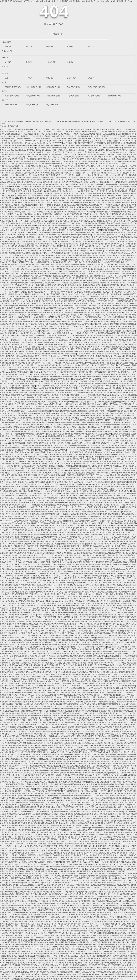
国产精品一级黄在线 (31, 821)
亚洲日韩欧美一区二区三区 (89, 752)
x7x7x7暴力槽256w (39, 129)
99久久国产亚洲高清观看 (17, 507)
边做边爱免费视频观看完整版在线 (38, 748)
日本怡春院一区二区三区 (119, 610)
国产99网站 (127, 782)
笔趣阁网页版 (8, 656)
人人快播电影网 (124, 752)
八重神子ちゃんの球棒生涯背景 (56, 425)
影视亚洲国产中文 (94, 640)
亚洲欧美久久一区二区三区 (37, 768)
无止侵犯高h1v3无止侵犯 (95, 168)
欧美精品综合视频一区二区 (50, 693)
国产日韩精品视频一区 (45, 564)
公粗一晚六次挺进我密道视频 (18, 276)
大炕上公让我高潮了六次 (15, 271)
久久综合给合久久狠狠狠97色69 (50, 819)
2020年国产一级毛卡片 (18, 242)
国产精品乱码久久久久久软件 (85, 464)
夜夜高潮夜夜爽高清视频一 (40, 917)
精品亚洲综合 (35, 164)
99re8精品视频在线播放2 (75, 860)
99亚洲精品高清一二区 (115, 979)
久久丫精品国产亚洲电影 (30, 619)
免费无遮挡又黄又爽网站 (15, 496)
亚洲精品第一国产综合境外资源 (47, 622)
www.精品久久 (29, 590)
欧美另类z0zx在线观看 (116, 235)
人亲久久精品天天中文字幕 (45, 809)
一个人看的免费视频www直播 (27, 468)
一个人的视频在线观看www (114, 750)
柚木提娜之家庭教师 (95, 615)
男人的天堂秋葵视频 (82, 906)
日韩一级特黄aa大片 (25, 296)
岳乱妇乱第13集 (126, 890)
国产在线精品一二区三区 (28, 564)
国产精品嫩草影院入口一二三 (12, 903)
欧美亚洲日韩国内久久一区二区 (45, 974)
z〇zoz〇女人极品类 (101, 280)
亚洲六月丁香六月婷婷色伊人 (51, 725)
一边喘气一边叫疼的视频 (50, 496)
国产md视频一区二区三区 (111, 521)
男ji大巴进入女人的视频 (47, 901)
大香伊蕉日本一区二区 (50, 647)
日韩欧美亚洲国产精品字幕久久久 (56, 523)
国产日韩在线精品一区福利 (78, 340)
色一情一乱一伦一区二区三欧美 (73, 507)
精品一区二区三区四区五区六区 (72, 567)
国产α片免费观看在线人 (43, 260)
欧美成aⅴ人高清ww (29, 251)
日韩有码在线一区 (104, 152)
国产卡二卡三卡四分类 (16, 933)
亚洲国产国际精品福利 (112, 798)
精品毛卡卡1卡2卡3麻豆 (86, 258)
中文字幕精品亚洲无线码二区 (44, 876)
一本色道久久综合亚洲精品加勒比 (11, 523)
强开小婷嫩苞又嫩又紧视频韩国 (106, 626)
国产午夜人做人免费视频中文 (108, 315)
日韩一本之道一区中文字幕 (123, 910)
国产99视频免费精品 (81, 207)
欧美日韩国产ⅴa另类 (78, 679)
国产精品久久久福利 (111, 901)
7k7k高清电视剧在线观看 (85, 823)
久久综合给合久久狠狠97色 (58, 656)
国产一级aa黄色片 (64, 622)
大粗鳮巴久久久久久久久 (56, 551)
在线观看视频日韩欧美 (33, 409)
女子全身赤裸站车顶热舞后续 (79, 274)
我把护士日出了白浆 (117, 631)
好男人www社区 (88, 264)
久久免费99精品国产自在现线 (31, 514)
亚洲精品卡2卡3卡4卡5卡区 (36, 562)
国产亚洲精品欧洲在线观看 (59, 519)
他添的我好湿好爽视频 (108, 862)
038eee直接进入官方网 (81, 832)
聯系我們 (8, 46)
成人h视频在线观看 (34, 663)
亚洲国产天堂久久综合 (25, 193)
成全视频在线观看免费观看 (73, 661)
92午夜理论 (25, 830)
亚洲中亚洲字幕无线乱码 (120, 722)
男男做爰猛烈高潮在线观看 (44, 187)
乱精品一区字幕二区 (12, 974)
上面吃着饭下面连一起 (95, 780)
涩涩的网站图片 (9, 461)
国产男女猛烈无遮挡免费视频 (90, 370)
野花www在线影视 (36, 830)
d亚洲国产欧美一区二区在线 (82, 706)
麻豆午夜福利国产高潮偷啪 (101, 645)
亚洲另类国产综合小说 (10, 326)
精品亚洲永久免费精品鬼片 (123, 358)
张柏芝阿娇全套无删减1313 (96, 150)
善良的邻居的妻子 (92, 702)
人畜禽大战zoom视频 (33, 958)
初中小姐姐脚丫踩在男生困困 (34, 523)
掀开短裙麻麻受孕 (124, 310)
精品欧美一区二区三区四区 (61, 890)
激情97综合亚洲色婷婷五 (12, 342)
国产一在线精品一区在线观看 (67, 374)
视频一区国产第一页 (55, 503)
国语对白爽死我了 (95, 143)
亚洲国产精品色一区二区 (45, 248)
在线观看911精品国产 (54, 665)
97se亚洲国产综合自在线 (110, 654)
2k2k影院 (74, 617)
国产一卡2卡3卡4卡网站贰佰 (62, 251)
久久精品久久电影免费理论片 (105, 967)
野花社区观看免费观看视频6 (12, 363)
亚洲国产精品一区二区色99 (12, 819)
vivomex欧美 (50, 129)
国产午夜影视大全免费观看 (32, 567)
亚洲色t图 (32, 601)
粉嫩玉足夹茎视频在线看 (91, 283)
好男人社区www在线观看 (25, 404)
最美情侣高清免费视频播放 (63, 745)
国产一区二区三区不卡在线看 (72, 885)
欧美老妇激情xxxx (56, 500)
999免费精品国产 (70, 736)
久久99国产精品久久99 (56, 216)
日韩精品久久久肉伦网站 (76, 867)
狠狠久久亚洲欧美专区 (20, 393)
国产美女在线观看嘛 (30, 841)
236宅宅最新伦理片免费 (51, 237)
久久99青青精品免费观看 (73, 562)
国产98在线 (48, 418)
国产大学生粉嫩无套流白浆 (58, 340)
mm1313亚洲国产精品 (46, 381)
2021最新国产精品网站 (107, 196)
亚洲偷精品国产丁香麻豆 (70, 599)
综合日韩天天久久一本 (71, 480)
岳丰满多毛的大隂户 (27, 429)
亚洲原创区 (19, 972)
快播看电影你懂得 (29, 203)
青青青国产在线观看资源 (8, 500)
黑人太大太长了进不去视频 (53, 143)
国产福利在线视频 (6, 196)
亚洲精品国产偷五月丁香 (119, 152)
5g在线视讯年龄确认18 (34, 626)
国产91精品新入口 (75, 386)
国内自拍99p (33, 175)
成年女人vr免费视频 (121, 548)
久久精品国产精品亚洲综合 (67, 354)
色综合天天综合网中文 (88, 750)
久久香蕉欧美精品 (63, 505)
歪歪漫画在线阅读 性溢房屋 (24, 569)
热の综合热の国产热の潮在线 (24, 219)
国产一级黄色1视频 (52, 683)
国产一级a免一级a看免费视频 (100, 924)
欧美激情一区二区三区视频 (28, 546)
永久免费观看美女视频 (68, 672)
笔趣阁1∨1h (69, 489)
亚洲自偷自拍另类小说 (85, 798)
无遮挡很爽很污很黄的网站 (67, 585)
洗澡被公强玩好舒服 (110, 615)
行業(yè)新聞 (72, 78)
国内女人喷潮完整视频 (127, 354)
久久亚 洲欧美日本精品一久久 (101, 718)
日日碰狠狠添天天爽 (99, 606)
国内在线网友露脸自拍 (90, 459)
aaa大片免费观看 (78, 397)
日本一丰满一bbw (121, 322)
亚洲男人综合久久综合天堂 (67, 454)
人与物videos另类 (47, 347)
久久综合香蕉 (8, 509)
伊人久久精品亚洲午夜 (24, 136)
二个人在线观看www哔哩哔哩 (91, 819)
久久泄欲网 (65, 590)
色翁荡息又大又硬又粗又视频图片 (41, 807)
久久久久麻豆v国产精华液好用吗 (32, 596)
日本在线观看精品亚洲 (47, 720)
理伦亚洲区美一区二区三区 (47, 468)
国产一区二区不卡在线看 (17, 267)
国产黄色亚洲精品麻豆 (28, 225)
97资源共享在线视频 (60, 333)
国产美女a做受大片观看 (47, 475)
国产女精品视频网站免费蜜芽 (40, 274)
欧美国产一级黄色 (107, 711)
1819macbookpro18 (94, 228)
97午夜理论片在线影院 (102, 761)
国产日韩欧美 (131, 688)
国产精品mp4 (96, 402)
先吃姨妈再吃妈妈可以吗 (106, 164)
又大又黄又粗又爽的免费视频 (28, 828)
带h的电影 (15, 429)
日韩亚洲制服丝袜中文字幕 (9, 138)
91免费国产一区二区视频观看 (88, 617)
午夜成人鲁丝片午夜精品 (87, 539)
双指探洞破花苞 (104, 853)
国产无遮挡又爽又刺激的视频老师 (95, 177)
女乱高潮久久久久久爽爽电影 (14, 535)
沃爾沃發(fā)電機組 (33, 96)
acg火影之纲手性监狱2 (11, 422)
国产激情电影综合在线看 (69, 796)
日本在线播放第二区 (20, 470)
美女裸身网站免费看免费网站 (22, 171)
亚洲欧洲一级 (8, 732)
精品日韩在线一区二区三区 (64, 901)
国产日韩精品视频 (92, 940)
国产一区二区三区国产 (22, 583)
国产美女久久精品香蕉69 (71, 752)
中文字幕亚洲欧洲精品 (82, 876)
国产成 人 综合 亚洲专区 (14, 775)
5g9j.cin (94, 141)
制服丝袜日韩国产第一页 (78, 754)
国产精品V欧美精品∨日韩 (28, 906)
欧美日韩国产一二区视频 (29, 576)
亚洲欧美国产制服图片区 (41, 699)
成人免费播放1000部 (29, 544)
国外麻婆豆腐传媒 (114, 498)
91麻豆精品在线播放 (86, 761)
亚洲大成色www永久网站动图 (106, 475)
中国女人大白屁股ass (96, 157)
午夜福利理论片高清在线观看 (97, 548)
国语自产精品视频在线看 (112, 890)
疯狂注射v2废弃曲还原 (49, 438)
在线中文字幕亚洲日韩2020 (94, 500)
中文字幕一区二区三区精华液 (73, 152)
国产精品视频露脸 (124, 255)
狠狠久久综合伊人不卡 (28, 132)
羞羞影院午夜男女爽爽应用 (32, 734)
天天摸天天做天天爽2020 (77, 193)
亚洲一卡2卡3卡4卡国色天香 (45, 397)
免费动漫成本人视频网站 (62, 695)
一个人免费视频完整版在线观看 (42, 317)
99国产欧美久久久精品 (62, 615)
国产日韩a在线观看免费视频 (66, 821)
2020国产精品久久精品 (23, 223)
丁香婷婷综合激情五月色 (105, 470)
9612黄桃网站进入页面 (22, 509)
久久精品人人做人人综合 (14, 367)
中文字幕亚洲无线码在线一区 (90, 445)
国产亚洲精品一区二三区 (30, 899)
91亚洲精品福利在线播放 (85, 280)
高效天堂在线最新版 (106, 910)
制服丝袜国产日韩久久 (64, 141)
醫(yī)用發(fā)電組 (74, 87)
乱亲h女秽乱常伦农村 (43, 225)
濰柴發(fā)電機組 (115, 96)
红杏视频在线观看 (12, 896)
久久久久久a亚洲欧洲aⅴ (29, 239)
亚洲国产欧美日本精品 (63, 299)
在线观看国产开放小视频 (49, 798)
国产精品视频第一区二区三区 (112, 883)
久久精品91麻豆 (82, 672)
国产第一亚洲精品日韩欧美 (32, 903)
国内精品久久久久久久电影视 (56, 450)
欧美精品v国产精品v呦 (95, 695)
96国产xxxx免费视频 (71, 294)
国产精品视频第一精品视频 (18, 663)
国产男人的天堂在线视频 (32, 347)
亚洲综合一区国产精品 (10, 530)
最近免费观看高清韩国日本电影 (111, 782)
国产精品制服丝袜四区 (30, 177)
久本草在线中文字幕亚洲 (106, 697)
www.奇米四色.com (82, 338)
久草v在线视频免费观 (59, 253)
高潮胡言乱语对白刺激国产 (45, 299)
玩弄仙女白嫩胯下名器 (57, 326)
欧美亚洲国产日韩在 (52, 839)
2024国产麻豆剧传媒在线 (98, 656)
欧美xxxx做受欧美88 (20, 306)
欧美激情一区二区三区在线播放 (86, 484)
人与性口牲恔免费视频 (58, 239)
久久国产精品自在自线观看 (64, 129)
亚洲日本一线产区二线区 (34, 935)
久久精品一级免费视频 (87, 525)
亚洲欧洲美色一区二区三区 (77, 768)
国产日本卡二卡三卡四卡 (124, 269)
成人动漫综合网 (131, 432)
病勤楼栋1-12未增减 (109, 228)
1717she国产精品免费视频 (35, 672)
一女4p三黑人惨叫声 (119, 459)
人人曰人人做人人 (53, 947)
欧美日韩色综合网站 (61, 413)
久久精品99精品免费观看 (86, 454)
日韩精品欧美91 (121, 525)
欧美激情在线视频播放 (75, 963)
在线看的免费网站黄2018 (102, 633)
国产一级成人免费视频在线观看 (88, 686)
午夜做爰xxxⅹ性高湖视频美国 (94, 383)
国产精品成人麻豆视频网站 (82, 441)
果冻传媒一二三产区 (36, 674)
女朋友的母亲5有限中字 (120, 564)
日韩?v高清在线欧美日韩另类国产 (59, 349)
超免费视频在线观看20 (12, 225)
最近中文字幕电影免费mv (84, 225)
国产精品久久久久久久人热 (19, 303)
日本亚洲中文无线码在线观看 (41, 754)
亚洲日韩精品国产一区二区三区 (121, 303)
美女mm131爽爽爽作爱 (36, 793)
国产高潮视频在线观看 (26, 530)
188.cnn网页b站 (123, 725)
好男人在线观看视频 (65, 244)
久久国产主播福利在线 (106, 940)
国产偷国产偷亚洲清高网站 (76, 521)
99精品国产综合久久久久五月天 (18, 814)
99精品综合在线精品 (7, 645)
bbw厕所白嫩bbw (50, 207)
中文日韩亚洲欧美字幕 (15, 954)
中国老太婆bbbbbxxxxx (78, 949)
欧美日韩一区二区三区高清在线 (113, 706)
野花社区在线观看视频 (39, 638)
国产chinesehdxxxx (84, 603)
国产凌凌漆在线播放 (126, 301)
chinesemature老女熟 (74, 450)
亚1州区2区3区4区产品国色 (97, 846)
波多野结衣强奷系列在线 (25, 512)
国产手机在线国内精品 (92, 397)
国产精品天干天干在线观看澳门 (126, 580)
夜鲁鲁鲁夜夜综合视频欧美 (19, 400)
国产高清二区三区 (119, 436)
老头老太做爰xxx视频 (124, 780)
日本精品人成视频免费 (82, 422)
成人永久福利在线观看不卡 (81, 155)
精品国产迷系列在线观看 (105, 935)
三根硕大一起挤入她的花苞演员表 (123, 544)
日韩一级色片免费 (124, 198)
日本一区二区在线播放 (58, 919)
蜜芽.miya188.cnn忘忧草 (110, 640)
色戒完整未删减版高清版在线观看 (123, 539)
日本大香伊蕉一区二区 (85, 958)
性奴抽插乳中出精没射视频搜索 (107, 628)
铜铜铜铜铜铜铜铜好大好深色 (25, 432)
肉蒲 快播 (97, 654)
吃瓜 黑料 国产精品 (116, 312)
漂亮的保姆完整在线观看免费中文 (49, 603)
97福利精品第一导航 (97, 349)
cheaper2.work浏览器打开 (98, 743)
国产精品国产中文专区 (68, 166)
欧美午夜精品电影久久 (31, 890)
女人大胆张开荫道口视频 (18, 931)
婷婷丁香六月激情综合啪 (21, 196)
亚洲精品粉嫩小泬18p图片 (83, 482)
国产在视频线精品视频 (29, 342)
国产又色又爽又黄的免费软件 (54, 212)
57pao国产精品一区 (116, 766)
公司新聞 (91, 78)
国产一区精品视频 (72, 452)
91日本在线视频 (111, 677)
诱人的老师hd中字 (40, 498)
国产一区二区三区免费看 (64, 899)
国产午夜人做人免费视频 (108, 601)
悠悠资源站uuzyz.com (27, 805)
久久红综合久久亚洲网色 (89, 182)
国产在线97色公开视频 (77, 448)
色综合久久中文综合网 (41, 340)
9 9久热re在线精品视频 (119, 887)
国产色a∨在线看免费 (30, 631)
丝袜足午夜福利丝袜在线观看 (72, 665)
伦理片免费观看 (95, 732)
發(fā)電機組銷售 (53, 105)
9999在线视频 (109, 168)
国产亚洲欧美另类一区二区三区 (93, 562)
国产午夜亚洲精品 (128, 860)
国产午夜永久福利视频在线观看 (71, 283)
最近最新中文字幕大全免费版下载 (98, 768)
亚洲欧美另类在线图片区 (75, 555)
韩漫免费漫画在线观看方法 (118, 482)
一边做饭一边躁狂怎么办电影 (17, 493)
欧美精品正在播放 (66, 825)
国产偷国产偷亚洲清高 (118, 796)
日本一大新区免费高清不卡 (64, 741)
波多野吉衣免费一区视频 (101, 944)
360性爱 (131, 713)
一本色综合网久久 (24, 695)
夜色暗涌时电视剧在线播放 (26, 789)
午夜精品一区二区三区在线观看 (65, 319)
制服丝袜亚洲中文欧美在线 (97, 800)
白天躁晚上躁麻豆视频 (89, 855)
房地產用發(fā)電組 (53, 87)
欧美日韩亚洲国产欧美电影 (63, 564)
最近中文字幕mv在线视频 (72, 633)
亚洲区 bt (69, 748)
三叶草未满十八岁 (130, 292)
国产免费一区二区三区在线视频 (81, 578)
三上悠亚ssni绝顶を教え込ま (45, 541)
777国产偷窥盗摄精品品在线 (111, 885)
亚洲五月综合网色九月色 (11, 555)
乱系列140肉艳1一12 (35, 635)
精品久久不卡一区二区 (31, 532)
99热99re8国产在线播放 (123, 917)
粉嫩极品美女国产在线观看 (105, 322)
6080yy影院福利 (80, 869)
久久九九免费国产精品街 (101, 553)
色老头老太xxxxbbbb (15, 322)
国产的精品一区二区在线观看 (48, 516)
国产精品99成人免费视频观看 (29, 487)
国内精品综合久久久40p (23, 638)
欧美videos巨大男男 (36, 484)
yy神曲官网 (87, 576)
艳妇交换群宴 (97, 651)
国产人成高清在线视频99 (53, 704)
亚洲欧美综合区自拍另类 (96, 848)
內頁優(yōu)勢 (7, 51)
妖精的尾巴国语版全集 (90, 342)
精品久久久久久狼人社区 (26, 397)
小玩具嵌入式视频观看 (92, 711)
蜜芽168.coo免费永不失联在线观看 (60, 189)
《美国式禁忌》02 (43, 500)
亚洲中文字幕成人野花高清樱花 (97, 138)
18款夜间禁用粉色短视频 (61, 214)
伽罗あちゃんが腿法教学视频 (34, 535)
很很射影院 (27, 667)
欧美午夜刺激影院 (115, 828)
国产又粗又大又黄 (68, 878)
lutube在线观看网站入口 (70, 306)
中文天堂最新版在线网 (25, 926)
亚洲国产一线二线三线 (118, 493)
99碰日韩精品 (43, 711)
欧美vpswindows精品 (44, 251)
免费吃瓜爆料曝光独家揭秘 (96, 319)
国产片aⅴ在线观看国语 (118, 409)
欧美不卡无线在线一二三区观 (116, 468)
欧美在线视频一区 (111, 848)
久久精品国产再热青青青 (119, 853)
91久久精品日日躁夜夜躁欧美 (15, 189)
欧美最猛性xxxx (13, 683)
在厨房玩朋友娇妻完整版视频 (62, 441)
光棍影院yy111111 (124, 695)
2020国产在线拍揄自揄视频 (76, 168)
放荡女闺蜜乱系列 (78, 592)
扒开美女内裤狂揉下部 (122, 732)
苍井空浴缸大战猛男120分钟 (17, 365)
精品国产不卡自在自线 (122, 947)
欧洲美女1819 (7, 393)
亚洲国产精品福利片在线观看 (91, 230)
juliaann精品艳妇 (22, 283)
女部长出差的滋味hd (104, 491)
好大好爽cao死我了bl (60, 219)
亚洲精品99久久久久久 (79, 695)
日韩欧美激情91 (40, 590)
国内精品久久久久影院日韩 (117, 596)
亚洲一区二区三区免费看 (116, 177)
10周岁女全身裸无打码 (106, 182)
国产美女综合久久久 (7, 569)
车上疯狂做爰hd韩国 (11, 718)
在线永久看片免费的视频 (62, 512)
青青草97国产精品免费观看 (79, 200)
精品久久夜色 (101, 274)
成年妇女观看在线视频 (58, 951)
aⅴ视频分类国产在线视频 (29, 184)
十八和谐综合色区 (68, 654)
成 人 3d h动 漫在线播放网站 (116, 576)
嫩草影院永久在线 (93, 601)
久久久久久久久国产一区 (115, 578)
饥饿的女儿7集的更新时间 (83, 741)
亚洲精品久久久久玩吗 (97, 427)
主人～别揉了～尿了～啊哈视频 (11, 434)
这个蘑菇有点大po (57, 789)
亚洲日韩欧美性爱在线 (122, 264)
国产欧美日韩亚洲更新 (98, 155)
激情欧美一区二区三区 (19, 864)
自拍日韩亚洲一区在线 (81, 635)
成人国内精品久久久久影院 (9, 764)
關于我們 (5, 58)
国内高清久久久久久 (114, 512)
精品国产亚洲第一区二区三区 (109, 161)
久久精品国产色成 (89, 322)
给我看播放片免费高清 (10, 908)
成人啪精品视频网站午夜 (26, 390)
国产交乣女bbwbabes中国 (20, 654)
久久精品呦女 (122, 857)
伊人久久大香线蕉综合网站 (124, 977)
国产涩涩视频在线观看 (53, 654)
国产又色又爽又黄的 (54, 594)
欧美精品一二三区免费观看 (28, 374)
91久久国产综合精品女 (114, 466)
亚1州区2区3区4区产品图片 (86, 475)
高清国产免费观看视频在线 (102, 544)
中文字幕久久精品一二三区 (101, 441)
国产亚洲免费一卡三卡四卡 (52, 182)
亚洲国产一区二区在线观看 (18, 477)
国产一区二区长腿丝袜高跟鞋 (93, 509)
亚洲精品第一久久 (99, 308)
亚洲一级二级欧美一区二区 (15, 338)
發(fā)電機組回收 (11, 105)
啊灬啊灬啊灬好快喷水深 (30, 525)
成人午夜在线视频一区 (30, 434)
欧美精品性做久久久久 (52, 283)
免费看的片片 (21, 166)
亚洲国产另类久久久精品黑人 (106, 242)
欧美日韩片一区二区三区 (61, 871)
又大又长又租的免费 (85, 347)
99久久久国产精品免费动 (82, 979)
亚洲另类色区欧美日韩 (86, 938)
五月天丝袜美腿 (46, 933)
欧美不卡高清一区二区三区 (61, 145)
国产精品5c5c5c (106, 679)
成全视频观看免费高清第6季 (18, 702)
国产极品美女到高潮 (7, 583)
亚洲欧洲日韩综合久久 (80, 244)
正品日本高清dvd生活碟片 (124, 351)
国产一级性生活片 (99, 361)
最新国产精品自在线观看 (105, 709)
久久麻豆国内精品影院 (96, 207)
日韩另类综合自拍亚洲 (86, 493)
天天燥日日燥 (71, 619)
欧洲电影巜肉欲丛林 (57, 530)
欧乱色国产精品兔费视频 (67, 324)
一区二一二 (11, 835)
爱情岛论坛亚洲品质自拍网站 (120, 200)
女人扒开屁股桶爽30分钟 (32, 528)
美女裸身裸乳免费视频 (76, 892)
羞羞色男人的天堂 (16, 200)
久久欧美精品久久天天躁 (48, 354)
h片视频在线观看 (105, 928)
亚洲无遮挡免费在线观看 (121, 290)
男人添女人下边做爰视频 (46, 631)
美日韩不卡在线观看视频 (35, 287)
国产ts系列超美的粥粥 (114, 516)
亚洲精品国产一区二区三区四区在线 (43, 583)
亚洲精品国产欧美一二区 (62, 816)
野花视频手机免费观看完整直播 (66, 351)
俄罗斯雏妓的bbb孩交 (35, 823)
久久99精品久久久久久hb (31, 977)
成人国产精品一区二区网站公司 (78, 427)
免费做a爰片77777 (41, 390)
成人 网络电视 (74, 910)
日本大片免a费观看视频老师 (119, 397)
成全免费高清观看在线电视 (66, 532)
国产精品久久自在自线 (67, 647)
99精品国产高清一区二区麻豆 (122, 759)
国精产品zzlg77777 (57, 697)
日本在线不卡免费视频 (37, 750)
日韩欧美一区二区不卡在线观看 (50, 367)
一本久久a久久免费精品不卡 (33, 883)
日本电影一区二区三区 (60, 193)
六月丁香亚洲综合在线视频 (103, 683)
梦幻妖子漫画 (31, 773)
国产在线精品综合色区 (66, 837)
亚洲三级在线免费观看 (36, 393)
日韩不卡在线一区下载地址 (27, 500)
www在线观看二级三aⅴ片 (48, 244)
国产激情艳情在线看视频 (24, 448)
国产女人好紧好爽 (83, 732)
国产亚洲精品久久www (50, 312)
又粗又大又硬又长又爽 (42, 480)
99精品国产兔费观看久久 (8, 333)
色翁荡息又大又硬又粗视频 (35, 857)
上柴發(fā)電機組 (94, 96)
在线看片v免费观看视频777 (115, 317)
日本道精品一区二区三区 (97, 812)
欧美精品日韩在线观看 (104, 539)
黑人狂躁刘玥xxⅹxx (71, 938)
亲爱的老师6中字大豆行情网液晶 (83, 223)
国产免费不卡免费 (10, 512)
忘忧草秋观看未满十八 (100, 690)
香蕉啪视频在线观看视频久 (13, 587)
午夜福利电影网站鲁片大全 (71, 594)
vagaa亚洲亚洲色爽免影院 (68, 626)
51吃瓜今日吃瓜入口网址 (60, 150)
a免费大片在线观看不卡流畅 (10, 244)
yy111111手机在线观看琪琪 (37, 489)
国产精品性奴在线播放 (12, 759)
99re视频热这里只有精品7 (109, 789)
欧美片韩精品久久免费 (69, 766)
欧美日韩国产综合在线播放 (48, 640)
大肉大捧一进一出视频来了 (83, 260)
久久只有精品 (109, 432)
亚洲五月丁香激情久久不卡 (116, 688)
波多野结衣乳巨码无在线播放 (17, 798)
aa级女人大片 (59, 736)
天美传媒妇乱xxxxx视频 (27, 622)
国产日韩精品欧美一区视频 (18, 887)
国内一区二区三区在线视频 (55, 922)
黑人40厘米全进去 (100, 477)
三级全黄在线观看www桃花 (75, 255)
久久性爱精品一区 (56, 196)
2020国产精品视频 (88, 590)
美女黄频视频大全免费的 (61, 933)
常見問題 (50, 78)
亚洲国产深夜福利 (32, 475)
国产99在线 (108, 461)
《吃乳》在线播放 (8, 310)
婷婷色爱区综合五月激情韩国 (46, 482)
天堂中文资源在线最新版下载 (107, 262)
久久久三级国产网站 (91, 835)
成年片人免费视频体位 (96, 775)
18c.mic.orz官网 (35, 438)
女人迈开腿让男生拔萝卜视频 (52, 782)
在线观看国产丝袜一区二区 (126, 626)
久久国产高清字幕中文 (44, 280)
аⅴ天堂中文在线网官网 (68, 159)
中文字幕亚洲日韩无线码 (66, 846)
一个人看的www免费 (18, 562)
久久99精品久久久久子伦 (68, 651)
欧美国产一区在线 (39, 688)
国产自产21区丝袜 (34, 887)
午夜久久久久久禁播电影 (68, 802)
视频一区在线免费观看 (41, 326)
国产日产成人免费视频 (91, 196)
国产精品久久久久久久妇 (127, 892)
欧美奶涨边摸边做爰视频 (83, 814)
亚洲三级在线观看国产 (26, 228)
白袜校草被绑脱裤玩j (83, 166)
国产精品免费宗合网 (108, 219)
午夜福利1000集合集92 (99, 841)
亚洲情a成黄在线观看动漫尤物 (49, 235)
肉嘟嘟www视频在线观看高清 (100, 422)
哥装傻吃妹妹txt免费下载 (105, 638)
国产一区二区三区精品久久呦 (103, 956)
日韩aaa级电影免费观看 (95, 271)
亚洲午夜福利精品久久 (13, 377)
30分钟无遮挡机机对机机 (74, 509)
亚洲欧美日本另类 (23, 164)
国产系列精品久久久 (101, 736)
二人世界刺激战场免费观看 (60, 138)
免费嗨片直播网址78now (15, 825)
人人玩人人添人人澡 (18, 278)
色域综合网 (56, 418)
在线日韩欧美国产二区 (84, 553)
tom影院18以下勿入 (106, 864)
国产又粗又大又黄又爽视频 (119, 267)
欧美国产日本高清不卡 (12, 585)
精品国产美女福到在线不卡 (39, 656)
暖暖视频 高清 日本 (117, 223)
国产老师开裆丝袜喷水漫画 (96, 276)
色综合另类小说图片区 (44, 379)
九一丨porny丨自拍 (58, 452)
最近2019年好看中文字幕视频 (81, 145)
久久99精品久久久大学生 (48, 532)
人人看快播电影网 (6, 294)
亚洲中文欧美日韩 (110, 780)
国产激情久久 (81, 319)
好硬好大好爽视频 (129, 500)
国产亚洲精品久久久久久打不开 (117, 150)
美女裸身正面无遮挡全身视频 (87, 356)
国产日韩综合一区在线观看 (80, 388)
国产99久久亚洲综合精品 (54, 750)
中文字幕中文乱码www (96, 715)
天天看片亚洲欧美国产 (117, 278)
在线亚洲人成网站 (123, 601)
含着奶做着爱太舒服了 (12, 752)
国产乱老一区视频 (86, 535)
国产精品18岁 (9, 633)
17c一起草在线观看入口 (20, 175)
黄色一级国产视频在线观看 (88, 857)
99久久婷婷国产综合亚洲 (119, 441)
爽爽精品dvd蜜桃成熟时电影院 (92, 377)
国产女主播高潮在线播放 (66, 640)
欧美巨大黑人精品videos (122, 370)
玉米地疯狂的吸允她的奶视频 (19, 358)
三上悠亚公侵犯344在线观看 (20, 349)
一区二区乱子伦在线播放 (26, 187)
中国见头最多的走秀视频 (61, 276)
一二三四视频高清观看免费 (30, 244)
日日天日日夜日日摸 (42, 198)
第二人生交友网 (40, 574)
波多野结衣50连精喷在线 (70, 395)
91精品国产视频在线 (39, 171)
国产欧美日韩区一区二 (57, 180)
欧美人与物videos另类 (22, 425)
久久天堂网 (81, 191)
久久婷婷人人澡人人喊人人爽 (74, 649)
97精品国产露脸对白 (79, 807)
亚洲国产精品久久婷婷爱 (120, 928)
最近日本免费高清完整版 (32, 496)
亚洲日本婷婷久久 (34, 798)
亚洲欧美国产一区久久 (32, 725)
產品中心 (70, 46)
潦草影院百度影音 (42, 873)
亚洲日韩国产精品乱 (94, 551)
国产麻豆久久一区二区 (84, 159)
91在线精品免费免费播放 (35, 507)
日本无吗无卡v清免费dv (63, 592)
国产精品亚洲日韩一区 (42, 228)
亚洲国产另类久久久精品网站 (49, 828)
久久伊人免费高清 (69, 944)
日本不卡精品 (75, 445)
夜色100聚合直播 (10, 468)
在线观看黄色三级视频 (35, 292)
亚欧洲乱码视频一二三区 (128, 239)
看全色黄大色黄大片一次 (67, 365)
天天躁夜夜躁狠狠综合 (51, 221)
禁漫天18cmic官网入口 (71, 525)
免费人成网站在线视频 (29, 324)
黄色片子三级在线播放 (98, 296)
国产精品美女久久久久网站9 (121, 422)
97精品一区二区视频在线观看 (12, 262)
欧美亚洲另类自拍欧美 (48, 505)
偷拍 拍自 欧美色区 (34, 356)
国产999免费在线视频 (7, 459)
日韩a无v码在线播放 (12, 482)
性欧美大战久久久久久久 (68, 191)
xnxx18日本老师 (78, 189)
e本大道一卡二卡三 (62, 361)
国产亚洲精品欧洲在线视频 (43, 448)
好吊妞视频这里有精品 (15, 883)
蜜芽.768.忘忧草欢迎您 (109, 132)
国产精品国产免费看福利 (83, 658)
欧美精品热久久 (96, 416)
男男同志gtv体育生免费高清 (15, 553)
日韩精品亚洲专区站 (57, 290)
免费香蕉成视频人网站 (103, 438)
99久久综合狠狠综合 (68, 338)
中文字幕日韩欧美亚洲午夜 (77, 198)
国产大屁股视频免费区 (44, 601)
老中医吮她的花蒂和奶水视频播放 (40, 276)
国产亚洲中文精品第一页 (69, 161)
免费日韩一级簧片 (44, 175)
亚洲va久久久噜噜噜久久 (106, 141)
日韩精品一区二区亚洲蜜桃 (34, 686)
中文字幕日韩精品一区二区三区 (83, 564)
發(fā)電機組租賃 (32, 105)
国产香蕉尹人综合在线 (19, 457)
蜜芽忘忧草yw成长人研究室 (104, 590)
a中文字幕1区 (65, 292)
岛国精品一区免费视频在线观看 (101, 759)
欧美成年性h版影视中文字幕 (44, 264)
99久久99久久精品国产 (92, 926)
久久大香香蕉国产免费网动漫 (31, 395)
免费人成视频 (46, 168)
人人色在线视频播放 (98, 603)
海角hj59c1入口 (59, 459)
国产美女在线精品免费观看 (109, 239)
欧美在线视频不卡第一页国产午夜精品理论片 (63, 638)
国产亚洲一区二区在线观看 (48, 184)
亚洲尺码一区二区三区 (110, 136)
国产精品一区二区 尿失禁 (14, 846)
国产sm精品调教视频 (38, 161)
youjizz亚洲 (4, 715)
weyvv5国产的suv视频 (114, 574)
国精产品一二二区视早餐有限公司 (98, 303)
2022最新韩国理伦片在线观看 (117, 274)
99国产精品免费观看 (29, 578)
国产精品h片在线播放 (32, 949)
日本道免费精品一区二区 (55, 402)
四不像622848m (75, 590)
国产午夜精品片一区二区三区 (20, 965)
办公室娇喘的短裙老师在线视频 (118, 329)
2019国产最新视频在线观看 (69, 237)
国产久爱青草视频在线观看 (12, 505)
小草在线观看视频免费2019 (28, 711)
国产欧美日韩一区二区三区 (19, 848)
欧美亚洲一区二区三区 (42, 301)
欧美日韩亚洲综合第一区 (107, 480)
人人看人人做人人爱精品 (44, 132)
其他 (7, 78)
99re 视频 (34, 361)
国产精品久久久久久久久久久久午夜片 (26, 331)
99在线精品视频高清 (11, 910)
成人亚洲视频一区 (69, 143)
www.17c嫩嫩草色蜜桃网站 (86, 580)
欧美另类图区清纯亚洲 (40, 216)
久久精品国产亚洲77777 (84, 830)
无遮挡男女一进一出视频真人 (29, 319)
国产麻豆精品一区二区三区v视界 (123, 464)
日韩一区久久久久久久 (82, 837)
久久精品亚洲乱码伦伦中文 (60, 445)
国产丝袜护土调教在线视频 (41, 706)
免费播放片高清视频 (17, 947)
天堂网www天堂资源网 (51, 823)
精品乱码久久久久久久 (84, 409)
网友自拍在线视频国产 (91, 530)
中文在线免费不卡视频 (39, 464)
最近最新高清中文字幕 (102, 223)
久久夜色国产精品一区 (127, 404)
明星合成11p (16, 381)
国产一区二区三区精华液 (18, 489)
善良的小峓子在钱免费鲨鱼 (32, 587)
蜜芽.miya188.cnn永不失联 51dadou (103, 166)
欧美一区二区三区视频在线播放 (65, 722)
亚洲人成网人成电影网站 (102, 260)
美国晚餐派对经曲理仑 (120, 434)
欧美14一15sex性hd (22, 766)
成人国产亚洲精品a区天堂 (28, 786)
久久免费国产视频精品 (50, 626)
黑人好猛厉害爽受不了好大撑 (10, 951)
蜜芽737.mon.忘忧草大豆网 (76, 404)
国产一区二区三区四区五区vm (102, 306)
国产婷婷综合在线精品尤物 (38, 867)
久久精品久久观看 (105, 592)
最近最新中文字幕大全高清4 (62, 379)
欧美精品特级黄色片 (129, 734)
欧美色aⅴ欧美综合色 (30, 200)
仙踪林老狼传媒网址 (49, 903)
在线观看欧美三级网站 (82, 734)
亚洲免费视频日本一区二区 (78, 880)
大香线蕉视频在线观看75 (115, 812)
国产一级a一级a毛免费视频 (55, 784)
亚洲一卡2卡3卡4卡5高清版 (104, 411)
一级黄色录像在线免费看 (67, 184)
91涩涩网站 (58, 347)
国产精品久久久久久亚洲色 (121, 214)
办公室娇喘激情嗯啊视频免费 (89, 161)
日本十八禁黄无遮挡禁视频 (92, 519)
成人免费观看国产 (12, 315)
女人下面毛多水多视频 (58, 699)
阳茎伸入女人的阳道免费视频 (17, 182)
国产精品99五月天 (94, 528)
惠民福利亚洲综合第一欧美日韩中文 (103, 608)
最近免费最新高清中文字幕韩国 (22, 443)
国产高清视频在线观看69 (40, 642)
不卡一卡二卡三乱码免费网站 (74, 310)
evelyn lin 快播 (110, 269)
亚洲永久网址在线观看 (120, 205)
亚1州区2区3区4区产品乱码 (61, 388)
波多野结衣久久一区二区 (69, 173)
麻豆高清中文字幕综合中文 (94, 622)
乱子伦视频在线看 (19, 839)
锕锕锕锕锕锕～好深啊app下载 (54, 255)
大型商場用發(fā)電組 (13, 87)
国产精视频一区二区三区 (115, 296)
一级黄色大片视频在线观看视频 (76, 326)
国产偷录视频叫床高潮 (99, 248)
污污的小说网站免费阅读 (30, 720)
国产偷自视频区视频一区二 (126, 393)
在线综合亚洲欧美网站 (71, 761)
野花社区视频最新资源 (128, 331)
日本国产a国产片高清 (65, 528)
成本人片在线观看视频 (22, 645)
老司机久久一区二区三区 (59, 372)
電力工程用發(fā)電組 (34, 87)
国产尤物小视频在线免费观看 (113, 871)
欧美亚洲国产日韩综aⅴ (65, 303)
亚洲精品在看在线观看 (123, 754)
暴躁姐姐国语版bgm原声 (21, 388)
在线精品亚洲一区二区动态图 (52, 587)
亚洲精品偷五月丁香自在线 (25, 150)
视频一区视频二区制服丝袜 (94, 251)
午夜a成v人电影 (94, 670)
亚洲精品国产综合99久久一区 (18, 416)
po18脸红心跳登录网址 (27, 299)
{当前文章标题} (13, 126)
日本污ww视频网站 (43, 386)
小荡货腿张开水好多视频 (26, 970)
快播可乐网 (103, 791)
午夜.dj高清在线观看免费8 (37, 402)
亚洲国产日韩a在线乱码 (97, 209)
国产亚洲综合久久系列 (44, 441)
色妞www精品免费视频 (38, 645)
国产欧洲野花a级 (14, 184)
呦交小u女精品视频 (69, 670)
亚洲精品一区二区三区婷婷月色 (27, 640)
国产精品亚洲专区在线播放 (26, 379)
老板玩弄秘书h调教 (78, 622)
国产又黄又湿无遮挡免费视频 (97, 326)
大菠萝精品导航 (114, 138)
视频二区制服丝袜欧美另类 (25, 894)
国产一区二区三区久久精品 (70, 418)
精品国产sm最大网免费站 (60, 557)
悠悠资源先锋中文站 (50, 935)
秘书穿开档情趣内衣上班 (73, 216)
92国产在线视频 (111, 209)
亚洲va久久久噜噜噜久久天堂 (77, 333)
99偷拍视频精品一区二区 (11, 704)
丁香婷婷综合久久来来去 (31, 690)
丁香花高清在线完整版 (79, 713)
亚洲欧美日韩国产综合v (69, 690)
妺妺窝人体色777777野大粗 (15, 409)
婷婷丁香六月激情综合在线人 (48, 324)
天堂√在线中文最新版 (46, 736)
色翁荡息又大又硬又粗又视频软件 (93, 269)
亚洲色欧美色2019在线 (128, 667)
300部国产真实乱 (112, 372)
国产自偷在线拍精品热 (128, 514)
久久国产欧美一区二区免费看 (56, 521)
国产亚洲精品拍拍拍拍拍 (97, 681)
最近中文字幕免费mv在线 (23, 688)
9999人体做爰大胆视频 (76, 642)
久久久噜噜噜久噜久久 (76, 523)
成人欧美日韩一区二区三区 (109, 672)
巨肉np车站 (55, 802)
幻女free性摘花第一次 (82, 759)
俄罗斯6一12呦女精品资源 (26, 873)
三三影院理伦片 (24, 922)
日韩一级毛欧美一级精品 (76, 253)
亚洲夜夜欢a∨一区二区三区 (95, 191)
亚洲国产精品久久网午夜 (75, 926)
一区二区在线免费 (121, 649)
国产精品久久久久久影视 (50, 954)
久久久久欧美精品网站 (75, 335)
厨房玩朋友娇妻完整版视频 (96, 667)
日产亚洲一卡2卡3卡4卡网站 (33, 262)
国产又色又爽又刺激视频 (80, 136)
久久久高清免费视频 (111, 892)
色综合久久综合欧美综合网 (38, 761)
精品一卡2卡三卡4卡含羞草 (87, 173)
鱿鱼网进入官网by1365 (68, 732)
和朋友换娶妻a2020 (112, 404)
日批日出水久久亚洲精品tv (88, 294)
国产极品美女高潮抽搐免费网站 (115, 757)
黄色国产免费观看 (101, 738)
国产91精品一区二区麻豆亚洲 (47, 134)
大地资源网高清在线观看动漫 (16, 963)
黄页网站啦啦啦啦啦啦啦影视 (41, 729)
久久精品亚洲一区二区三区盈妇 (51, 331)
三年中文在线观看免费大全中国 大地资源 (97, 363)
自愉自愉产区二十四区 (19, 635)
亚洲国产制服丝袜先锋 (32, 338)
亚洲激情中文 (100, 184)
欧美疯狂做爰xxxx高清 (65, 635)
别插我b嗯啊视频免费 (83, 416)
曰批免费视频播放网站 (113, 383)
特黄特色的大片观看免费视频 (25, 617)
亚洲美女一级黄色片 (27, 480)
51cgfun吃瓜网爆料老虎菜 (34, 157)
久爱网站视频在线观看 (93, 844)
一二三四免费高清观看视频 (102, 830)
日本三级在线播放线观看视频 (53, 262)
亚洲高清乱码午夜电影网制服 (52, 855)
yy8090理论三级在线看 (78, 276)
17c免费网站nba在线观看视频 (59, 457)
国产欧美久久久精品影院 (66, 759)
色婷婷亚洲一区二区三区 (78, 954)
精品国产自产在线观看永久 (63, 248)
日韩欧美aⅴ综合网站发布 (20, 855)
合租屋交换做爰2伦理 (127, 798)
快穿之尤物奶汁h (116, 212)
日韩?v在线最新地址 (63, 571)
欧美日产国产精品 (96, 734)
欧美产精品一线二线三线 (67, 409)
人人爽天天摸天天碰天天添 (78, 775)
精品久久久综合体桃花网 (29, 381)
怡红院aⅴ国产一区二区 (93, 132)
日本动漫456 (34, 878)
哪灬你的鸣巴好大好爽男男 (44, 413)
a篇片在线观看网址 (91, 915)
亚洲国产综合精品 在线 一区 (116, 555)
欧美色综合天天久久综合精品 (16, 880)
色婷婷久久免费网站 (37, 425)
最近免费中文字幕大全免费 (21, 274)
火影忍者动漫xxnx (117, 761)
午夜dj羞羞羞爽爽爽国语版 (104, 823)
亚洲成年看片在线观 (90, 214)
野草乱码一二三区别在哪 (115, 335)
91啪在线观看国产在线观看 (44, 512)
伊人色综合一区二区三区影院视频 (84, 748)
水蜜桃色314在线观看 (110, 805)
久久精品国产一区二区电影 (77, 667)
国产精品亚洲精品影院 (86, 796)
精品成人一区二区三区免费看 (45, 617)
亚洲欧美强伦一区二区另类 (37, 931)
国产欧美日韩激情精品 (70, 347)
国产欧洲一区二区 (85, 267)
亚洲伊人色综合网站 (111, 338)
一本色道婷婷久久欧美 (76, 413)
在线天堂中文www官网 (110, 381)
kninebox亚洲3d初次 (14, 578)
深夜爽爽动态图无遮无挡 (101, 699)
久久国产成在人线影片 (102, 493)
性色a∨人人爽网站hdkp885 (46, 345)
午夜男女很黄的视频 (44, 606)
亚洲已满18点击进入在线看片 (20, 665)
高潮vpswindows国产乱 (37, 400)
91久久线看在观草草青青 (116, 159)
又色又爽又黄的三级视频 (44, 422)
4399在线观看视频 (61, 757)
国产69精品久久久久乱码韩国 (82, 809)
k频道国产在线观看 (6, 956)
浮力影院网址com (15, 809)
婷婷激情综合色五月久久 (21, 361)
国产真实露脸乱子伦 (97, 388)
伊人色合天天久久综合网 (75, 239)
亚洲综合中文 (97, 706)
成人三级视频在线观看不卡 (81, 608)
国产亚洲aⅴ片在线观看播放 (45, 757)
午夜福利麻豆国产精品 (48, 832)
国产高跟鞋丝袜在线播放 (22, 729)
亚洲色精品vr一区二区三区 (87, 802)
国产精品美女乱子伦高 (80, 825)
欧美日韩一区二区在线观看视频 (61, 246)
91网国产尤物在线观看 (32, 871)
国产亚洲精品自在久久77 (8, 503)
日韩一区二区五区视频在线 (86, 972)
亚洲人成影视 (119, 374)
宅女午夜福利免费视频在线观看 (57, 848)
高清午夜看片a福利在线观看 (100, 821)
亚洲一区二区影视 (91, 310)
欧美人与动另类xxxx (76, 519)
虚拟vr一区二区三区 (119, 489)
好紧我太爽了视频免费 (53, 766)
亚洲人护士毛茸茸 (81, 846)
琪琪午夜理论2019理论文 (50, 409)
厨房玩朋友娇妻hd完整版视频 (105, 919)
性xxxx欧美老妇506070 (107, 807)
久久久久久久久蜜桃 (96, 890)
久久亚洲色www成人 (39, 942)
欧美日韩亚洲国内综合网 (100, 569)
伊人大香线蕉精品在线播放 (90, 418)
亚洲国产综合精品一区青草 (72, 377)
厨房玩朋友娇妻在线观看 (114, 184)
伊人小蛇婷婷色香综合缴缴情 (18, 780)
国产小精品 (14, 285)
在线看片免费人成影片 (102, 796)
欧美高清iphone (93, 928)
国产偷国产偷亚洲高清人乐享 (57, 844)
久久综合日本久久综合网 (108, 418)
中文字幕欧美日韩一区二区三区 (81, 816)
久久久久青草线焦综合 (35, 493)
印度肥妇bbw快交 (68, 464)
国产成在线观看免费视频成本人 (111, 860)
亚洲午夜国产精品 (18, 354)
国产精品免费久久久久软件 (82, 569)
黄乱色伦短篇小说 (95, 832)
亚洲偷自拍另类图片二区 (8, 926)
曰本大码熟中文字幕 (20, 212)
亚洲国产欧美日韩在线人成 (71, 819)
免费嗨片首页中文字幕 (78, 516)
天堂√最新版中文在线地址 (58, 198)
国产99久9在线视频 (26, 555)
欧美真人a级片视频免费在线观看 (63, 906)
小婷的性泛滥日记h (105, 459)
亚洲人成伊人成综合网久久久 (52, 670)
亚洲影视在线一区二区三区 (107, 173)
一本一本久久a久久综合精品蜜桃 (58, 574)
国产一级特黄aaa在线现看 (44, 205)
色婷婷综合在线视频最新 (92, 331)
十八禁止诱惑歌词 (85, 235)
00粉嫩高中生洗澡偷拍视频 (16, 599)
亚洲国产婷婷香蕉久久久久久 (102, 290)
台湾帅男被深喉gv (88, 738)
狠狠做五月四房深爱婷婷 (60, 274)
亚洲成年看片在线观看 (10, 374)
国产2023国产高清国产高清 (117, 958)
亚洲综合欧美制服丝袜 (96, 244)
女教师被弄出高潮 (105, 702)
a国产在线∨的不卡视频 (65, 468)
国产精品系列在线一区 (107, 342)
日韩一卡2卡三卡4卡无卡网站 (83, 851)
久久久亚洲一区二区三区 (40, 835)
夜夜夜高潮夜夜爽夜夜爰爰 (53, 377)
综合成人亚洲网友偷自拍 (20, 919)
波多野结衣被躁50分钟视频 (80, 434)
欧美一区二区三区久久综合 (117, 965)
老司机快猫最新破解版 (29, 606)
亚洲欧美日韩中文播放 (56, 466)
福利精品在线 (69, 729)
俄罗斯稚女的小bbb (33, 436)
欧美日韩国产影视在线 (51, 157)
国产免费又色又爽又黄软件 (80, 349)
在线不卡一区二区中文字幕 (30, 411)
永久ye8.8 (93, 434)
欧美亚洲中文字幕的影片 (102, 809)
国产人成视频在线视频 (70, 704)
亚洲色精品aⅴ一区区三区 (95, 301)
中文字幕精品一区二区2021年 (39, 919)
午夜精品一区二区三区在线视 (115, 427)
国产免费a (76, 903)
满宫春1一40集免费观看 (47, 821)
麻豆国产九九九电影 (25, 326)
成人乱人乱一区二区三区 (100, 267)
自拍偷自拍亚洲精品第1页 (43, 908)
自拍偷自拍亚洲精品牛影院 (22, 216)
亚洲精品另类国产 (17, 173)
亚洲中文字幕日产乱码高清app (29, 718)
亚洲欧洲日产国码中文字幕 (113, 377)
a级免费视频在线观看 (67, 715)
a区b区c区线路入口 (61, 940)
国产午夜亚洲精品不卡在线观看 (74, 500)
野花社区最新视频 (73, 370)
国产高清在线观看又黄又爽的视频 (15, 823)
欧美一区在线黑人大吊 (60, 432)
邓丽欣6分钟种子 (123, 651)
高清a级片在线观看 (113, 667)
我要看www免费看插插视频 (44, 459)
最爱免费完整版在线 (63, 548)
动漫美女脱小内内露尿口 (63, 809)
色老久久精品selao (59, 555)
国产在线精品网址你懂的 (49, 814)
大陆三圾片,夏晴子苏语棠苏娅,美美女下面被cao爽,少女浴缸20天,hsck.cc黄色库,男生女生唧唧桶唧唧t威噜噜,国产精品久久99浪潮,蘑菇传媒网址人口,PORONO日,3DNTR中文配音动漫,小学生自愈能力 (67, 1)
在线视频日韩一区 (10, 404)
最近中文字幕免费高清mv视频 (85, 901)
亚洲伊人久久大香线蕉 (106, 947)
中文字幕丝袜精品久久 (100, 235)
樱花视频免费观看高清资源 (111, 425)
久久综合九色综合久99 (80, 246)
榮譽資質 (29, 62)
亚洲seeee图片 (98, 461)
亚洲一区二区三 (46, 871)
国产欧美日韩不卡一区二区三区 (13, 590)
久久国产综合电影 (57, 661)
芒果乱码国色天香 (53, 209)
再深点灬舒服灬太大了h (58, 342)
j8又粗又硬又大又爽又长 (65, 974)
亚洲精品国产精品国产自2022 (115, 912)
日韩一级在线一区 (129, 883)
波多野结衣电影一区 (105, 214)
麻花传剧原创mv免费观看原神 (77, 425)
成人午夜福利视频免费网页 (121, 745)
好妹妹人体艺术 (9, 802)
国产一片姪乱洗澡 (113, 420)
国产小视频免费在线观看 (94, 381)
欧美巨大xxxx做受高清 (104, 802)
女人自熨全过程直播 (55, 269)
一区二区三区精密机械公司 (24, 498)
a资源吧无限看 (92, 754)
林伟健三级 (11, 766)
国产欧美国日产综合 (83, 821)
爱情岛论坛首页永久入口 (82, 296)
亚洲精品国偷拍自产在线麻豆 (104, 264)
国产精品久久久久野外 (111, 193)
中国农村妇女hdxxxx (118, 473)
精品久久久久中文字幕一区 (79, 933)
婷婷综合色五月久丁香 (104, 661)
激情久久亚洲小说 (44, 239)
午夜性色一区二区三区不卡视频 (114, 505)
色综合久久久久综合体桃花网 (117, 647)
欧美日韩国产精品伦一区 (109, 457)
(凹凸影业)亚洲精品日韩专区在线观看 (32, 683)
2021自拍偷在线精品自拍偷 (57, 427)
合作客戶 (8, 62)
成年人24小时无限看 (107, 670)
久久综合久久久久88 (60, 908)
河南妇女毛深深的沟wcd (28, 615)
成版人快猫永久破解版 (52, 166)
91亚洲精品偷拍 (65, 473)
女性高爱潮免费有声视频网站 (80, 677)
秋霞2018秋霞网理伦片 (67, 830)
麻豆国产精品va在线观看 (59, 203)
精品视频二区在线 (72, 470)
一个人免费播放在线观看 (56, 967)
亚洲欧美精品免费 (128, 203)
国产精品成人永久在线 (98, 317)
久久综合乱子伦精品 (76, 457)
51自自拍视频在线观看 (83, 487)
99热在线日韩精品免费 (28, 741)
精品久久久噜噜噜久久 (79, 406)
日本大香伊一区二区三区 (46, 361)
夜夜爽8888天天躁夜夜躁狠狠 (104, 225)
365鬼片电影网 (44, 177)
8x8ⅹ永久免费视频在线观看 (67, 546)
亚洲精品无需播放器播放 (119, 260)
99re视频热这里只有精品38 (37, 521)
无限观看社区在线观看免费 (35, 839)
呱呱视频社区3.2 (121, 727)
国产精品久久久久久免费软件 (71, 725)
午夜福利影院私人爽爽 (44, 658)
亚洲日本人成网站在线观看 (50, 887)
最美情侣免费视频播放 (115, 791)
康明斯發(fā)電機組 (53, 96)
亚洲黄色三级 (113, 280)
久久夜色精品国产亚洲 (27, 422)
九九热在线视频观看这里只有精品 (119, 429)
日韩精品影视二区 (116, 569)
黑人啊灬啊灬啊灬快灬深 (101, 409)
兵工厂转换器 (55, 473)
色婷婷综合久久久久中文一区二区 (89, 541)
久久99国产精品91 (20, 290)
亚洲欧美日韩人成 (50, 924)
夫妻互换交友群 (115, 553)
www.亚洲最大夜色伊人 (8, 800)
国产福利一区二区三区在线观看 (25, 466)
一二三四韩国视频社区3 (109, 926)
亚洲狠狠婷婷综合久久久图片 (64, 773)
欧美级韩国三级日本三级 (34, 649)
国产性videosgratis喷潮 (79, 571)
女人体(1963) (99, 720)
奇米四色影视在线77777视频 (113, 507)
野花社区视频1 (23, 677)
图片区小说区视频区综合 (99, 390)
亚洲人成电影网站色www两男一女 (72, 436)
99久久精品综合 (30, 232)
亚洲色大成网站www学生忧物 (10, 420)
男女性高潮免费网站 (74, 205)
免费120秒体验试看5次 (12, 738)
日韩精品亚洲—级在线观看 (98, 786)
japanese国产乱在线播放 (22, 642)
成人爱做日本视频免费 (51, 191)
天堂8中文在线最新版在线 (91, 782)
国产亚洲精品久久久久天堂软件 (50, 878)
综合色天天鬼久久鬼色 (99, 814)
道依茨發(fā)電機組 (12, 96)
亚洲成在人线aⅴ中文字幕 (78, 505)
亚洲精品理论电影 (85, 402)
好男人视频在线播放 (86, 237)
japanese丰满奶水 (108, 839)
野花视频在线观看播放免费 (82, 674)
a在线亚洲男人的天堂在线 (9, 922)
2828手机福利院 (128, 519)
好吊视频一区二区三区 (118, 674)
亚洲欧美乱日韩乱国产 (126, 672)
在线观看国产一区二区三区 (41, 802)
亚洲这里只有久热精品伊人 (62, 317)
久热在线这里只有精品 (118, 816)
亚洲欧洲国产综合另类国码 (21, 853)
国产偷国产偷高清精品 (34, 242)
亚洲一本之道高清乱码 (18, 672)
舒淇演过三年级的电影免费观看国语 (30, 159)
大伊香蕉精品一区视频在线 (127, 835)
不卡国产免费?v (17, 837)
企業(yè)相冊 (51, 62)
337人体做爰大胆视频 (85, 651)
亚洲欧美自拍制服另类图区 (64, 876)
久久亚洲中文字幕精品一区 (51, 610)
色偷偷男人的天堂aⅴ (10, 770)
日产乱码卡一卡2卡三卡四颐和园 (124, 560)
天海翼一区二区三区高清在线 (21, 816)
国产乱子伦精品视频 (74, 230)
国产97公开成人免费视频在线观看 (94, 386)
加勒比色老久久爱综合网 (77, 940)
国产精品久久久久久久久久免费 (105, 237)
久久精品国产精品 (95, 425)
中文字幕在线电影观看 (55, 761)
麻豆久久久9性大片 (40, 594)
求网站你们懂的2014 (115, 532)
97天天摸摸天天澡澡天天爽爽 (67, 438)
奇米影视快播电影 (122, 219)
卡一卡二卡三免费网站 (26, 571)
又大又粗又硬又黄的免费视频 (74, 383)
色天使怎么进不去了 (7, 129)
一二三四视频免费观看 (68, 628)
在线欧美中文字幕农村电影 (37, 470)
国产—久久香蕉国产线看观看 (34, 271)
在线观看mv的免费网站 (109, 541)
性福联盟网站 (106, 253)
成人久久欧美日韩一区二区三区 (31, 383)
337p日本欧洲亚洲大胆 (15, 841)
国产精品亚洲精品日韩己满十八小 (53, 663)
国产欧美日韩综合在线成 (14, 567)
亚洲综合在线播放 (95, 136)
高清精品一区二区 (88, 278)
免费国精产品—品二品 (114, 585)
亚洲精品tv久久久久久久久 (71, 269)
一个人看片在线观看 (125, 132)
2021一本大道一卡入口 (75, 177)
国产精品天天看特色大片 (12, 596)
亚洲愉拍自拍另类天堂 (106, 793)
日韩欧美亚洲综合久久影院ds (51, 338)
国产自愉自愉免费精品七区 (12, 619)
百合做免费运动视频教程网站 (78, 656)
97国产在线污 (31, 450)
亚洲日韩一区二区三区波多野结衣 (95, 335)
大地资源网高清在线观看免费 (38, 457)
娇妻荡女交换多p (43, 342)
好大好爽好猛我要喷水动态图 (50, 436)
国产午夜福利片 (104, 663)
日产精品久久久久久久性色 (38, 294)
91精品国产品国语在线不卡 (104, 454)
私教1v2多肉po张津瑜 (100, 960)
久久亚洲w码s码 (90, 436)
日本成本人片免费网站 (10, 706)
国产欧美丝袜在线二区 (34, 670)
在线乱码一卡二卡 (61, 514)
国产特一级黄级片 (43, 473)
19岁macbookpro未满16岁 (14, 351)
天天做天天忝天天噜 (75, 738)
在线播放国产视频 (124, 599)
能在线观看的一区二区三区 (59, 420)
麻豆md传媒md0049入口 (74, 896)
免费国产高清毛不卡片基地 (56, 498)
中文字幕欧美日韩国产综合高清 (76, 551)
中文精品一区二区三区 (37, 848)
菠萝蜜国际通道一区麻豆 (89, 793)
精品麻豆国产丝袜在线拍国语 (47, 585)
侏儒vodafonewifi (11, 397)
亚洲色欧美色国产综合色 (32, 846)
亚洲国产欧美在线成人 (85, 351)
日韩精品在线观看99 (100, 159)
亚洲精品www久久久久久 (51, 159)
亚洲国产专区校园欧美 (35, 212)
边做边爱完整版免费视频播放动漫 (44, 136)
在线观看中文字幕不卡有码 (59, 892)
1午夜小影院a (71, 228)
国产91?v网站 (5, 670)
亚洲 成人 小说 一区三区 (24, 340)
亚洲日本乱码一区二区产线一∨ (98, 148)
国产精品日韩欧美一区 (35, 924)
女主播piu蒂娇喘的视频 (93, 253)
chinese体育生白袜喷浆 (39, 269)
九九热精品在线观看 (122, 535)
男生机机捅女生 (109, 963)
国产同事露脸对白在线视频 (40, 196)
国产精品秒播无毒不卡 (52, 672)
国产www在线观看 (112, 603)
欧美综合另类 (25, 420)
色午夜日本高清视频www (45, 745)
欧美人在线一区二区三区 (49, 864)
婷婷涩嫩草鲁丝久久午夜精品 (55, 393)
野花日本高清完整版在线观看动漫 (63, 225)
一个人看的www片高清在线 (12, 452)
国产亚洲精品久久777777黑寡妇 (95, 203)
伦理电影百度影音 (44, 841)
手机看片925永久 (25, 138)
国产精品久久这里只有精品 (43, 193)
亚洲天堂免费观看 (40, 429)
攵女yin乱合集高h (80, 303)
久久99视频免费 (86, 960)
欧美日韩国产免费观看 (61, 910)
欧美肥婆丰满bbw (70, 580)
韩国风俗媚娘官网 (127, 622)
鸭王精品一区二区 (31, 370)
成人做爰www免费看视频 (108, 725)
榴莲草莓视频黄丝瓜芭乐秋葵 (99, 200)
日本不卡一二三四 (121, 129)
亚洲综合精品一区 (116, 395)
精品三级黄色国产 (48, 514)
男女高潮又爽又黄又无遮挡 (56, 470)
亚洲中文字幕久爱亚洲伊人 (55, 562)
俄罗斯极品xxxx (32, 880)
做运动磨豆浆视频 (82, 157)
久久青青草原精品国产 (38, 654)
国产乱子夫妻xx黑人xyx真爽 (63, 187)
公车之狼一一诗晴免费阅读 (92, 567)
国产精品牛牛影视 (33, 365)
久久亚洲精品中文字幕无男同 (57, 768)
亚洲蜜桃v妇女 (107, 832)
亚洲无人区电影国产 (53, 862)
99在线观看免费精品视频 (57, 148)
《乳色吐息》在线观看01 (88, 470)
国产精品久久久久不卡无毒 (74, 393)
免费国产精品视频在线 (28, 585)
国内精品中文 (41, 450)
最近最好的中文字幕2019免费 (96, 372)
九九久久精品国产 (46, 681)
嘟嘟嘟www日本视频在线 (38, 551)
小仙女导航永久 (90, 468)
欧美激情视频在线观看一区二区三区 (120, 876)
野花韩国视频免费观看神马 (30, 539)
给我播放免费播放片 (114, 873)
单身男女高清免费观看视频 (72, 782)
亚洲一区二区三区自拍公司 (32, 954)
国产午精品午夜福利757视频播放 (93, 912)
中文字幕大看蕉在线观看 (68, 624)
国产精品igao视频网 (20, 892)
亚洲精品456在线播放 (35, 191)
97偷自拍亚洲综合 (10, 164)
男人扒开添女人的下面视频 (41, 138)
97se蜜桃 (111, 548)
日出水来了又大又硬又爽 (93, 649)
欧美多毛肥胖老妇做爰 (106, 356)
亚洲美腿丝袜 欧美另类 (54, 308)
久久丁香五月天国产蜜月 (49, 454)
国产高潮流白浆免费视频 (79, 615)
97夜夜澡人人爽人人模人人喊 (127, 242)
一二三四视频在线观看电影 (91, 367)
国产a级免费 (100, 770)
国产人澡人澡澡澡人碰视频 (71, 232)
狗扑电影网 (115, 324)
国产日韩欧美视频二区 (53, 857)
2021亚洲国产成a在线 (7, 972)
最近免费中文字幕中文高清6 (113, 557)
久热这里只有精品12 (121, 612)
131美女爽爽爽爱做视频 (21, 180)
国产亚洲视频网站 (80, 974)
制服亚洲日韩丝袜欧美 (74, 342)
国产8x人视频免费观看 (36, 416)
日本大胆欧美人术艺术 (101, 482)
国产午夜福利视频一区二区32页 (118, 846)
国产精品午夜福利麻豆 (95, 505)
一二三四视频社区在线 (93, 219)
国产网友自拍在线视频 (61, 315)
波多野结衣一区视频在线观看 (57, 960)
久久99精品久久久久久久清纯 (74, 894)
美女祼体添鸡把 (5, 837)
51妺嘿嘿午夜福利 (10, 379)
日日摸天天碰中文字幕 (113, 503)
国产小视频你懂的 (58, 729)
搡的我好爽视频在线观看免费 (69, 411)
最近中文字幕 (12, 873)
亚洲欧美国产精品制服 (103, 464)
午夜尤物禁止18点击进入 (115, 400)
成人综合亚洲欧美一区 (94, 521)
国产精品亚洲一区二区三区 (20, 661)
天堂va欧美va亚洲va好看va (56, 619)
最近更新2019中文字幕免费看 (36, 860)
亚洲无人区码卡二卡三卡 (59, 175)
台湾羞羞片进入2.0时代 (68, 356)
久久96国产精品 (120, 963)
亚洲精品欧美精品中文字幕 (31, 168)
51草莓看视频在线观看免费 (123, 411)
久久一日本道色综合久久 (18, 697)
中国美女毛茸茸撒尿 (69, 645)
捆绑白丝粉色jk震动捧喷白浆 (112, 880)
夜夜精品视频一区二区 (113, 319)
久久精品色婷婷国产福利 (90, 917)
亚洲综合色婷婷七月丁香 (46, 615)
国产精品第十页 (27, 452)
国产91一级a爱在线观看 (87, 638)
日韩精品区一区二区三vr (99, 596)
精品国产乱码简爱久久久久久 (78, 175)
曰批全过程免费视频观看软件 (125, 686)
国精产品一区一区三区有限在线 (35, 947)
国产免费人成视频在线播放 (58, 642)
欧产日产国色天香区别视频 (13, 347)
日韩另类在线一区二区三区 (12, 606)
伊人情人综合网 (109, 448)
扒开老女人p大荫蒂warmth (97, 340)
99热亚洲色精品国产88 (36, 255)
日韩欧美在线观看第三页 (69, 493)
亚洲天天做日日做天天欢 (80, 400)
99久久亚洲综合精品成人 (103, 938)
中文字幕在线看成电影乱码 (97, 688)
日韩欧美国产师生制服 (31, 322)
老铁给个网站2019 (14, 161)
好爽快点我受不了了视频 (8, 516)
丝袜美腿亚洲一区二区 (47, 548)
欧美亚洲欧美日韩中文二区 (53, 287)
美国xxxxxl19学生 (56, 965)
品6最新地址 (34, 372)
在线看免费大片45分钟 (30, 363)
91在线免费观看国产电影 (31, 832)
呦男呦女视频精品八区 (107, 216)
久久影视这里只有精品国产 (79, 209)
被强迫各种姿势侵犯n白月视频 (84, 358)
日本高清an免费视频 (12, 480)
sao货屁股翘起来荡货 (102, 931)
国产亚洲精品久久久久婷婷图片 (110, 530)
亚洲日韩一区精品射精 (124, 379)
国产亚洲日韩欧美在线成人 (45, 741)
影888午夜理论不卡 (114, 786)
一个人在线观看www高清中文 (36, 152)
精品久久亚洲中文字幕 (12, 901)
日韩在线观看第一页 (126, 903)
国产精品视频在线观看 (35, 182)
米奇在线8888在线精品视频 (103, 232)
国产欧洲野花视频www (50, 709)
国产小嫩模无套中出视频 (45, 773)
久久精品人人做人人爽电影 (88, 704)
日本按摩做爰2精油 (7, 628)
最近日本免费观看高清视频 (86, 285)
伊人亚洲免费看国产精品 (38, 967)
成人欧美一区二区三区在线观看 (71, 242)
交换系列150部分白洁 (27, 253)
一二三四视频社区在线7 (26, 264)
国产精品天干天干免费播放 (68, 709)
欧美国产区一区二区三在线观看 (45, 569)
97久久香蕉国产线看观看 (14, 519)
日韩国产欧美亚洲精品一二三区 (121, 944)
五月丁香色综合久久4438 (97, 246)
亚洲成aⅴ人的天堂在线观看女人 (86, 947)
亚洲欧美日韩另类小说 (44, 145)
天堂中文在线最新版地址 (78, 557)
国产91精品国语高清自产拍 (98, 429)
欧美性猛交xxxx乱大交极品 (24, 876)
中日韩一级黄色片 (28, 260)
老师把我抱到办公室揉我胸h (91, 514)
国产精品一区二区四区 (83, 532)
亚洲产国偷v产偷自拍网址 (27, 928)
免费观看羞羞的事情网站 (104, 443)
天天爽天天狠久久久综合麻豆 (37, 477)
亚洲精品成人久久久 (112, 770)
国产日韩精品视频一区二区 (67, 798)
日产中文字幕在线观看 (114, 246)
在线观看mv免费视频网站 (92, 885)
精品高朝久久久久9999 (80, 379)
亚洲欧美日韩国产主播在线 (12, 608)
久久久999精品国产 (119, 180)
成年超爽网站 (7, 269)
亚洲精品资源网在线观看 (35, 418)
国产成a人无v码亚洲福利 (106, 754)
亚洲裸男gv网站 (45, 322)
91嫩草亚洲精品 (71, 498)
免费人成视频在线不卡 (13, 720)
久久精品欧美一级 (24, 896)
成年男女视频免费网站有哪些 (73, 503)
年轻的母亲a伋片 (129, 761)
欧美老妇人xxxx (82, 228)
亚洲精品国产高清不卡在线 (78, 848)
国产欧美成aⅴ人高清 (7, 688)
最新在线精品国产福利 (26, 908)
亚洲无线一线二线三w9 (114, 606)
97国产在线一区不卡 (121, 454)
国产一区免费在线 (48, 869)
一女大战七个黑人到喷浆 (101, 365)
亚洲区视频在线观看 (111, 345)
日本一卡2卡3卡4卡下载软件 (94, 523)
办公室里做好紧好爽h (112, 244)
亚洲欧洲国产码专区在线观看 (124, 711)
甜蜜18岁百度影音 (61, 381)
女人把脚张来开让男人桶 (118, 773)
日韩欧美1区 (74, 315)
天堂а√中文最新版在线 (90, 663)
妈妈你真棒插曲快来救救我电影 (28, 800)
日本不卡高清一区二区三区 (16, 612)
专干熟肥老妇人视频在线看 (84, 647)
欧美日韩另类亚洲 (82, 143)
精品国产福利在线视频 (92, 239)
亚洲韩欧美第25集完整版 (114, 308)
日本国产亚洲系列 (19, 258)
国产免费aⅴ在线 (61, 404)
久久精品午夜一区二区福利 (101, 324)
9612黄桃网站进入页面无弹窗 (52, 944)
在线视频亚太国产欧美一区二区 (107, 221)
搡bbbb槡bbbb (22, 491)
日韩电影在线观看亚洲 (99, 354)
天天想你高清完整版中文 (114, 869)
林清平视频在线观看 (109, 651)
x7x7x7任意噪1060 (13, 411)
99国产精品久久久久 (68, 610)
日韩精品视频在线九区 (49, 528)
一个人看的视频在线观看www (124, 709)
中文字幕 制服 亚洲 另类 (18, 255)
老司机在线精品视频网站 (77, 420)
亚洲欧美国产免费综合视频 (95, 869)
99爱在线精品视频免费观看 (26, 145)
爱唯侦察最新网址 (84, 841)
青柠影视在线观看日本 (99, 979)
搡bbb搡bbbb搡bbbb (18, 221)
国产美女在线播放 (77, 292)
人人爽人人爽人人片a (54, 464)
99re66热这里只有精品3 (31, 775)
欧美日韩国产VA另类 (63, 136)
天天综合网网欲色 (103, 748)
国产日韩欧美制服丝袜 (69, 603)
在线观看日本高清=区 (84, 585)
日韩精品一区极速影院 (76, 203)
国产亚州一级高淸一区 (73, 596)
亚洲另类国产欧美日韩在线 (16, 148)
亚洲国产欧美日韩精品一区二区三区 (18, 560)
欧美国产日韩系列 (63, 949)
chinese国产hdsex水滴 (87, 977)
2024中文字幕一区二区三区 (15, 658)
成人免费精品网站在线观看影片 (56, 230)
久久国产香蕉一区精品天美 (127, 457)
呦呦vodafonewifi (37, 853)
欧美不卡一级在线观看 (48, 539)
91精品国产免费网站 (90, 587)
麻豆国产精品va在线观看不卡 (51, 395)
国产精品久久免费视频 (121, 823)
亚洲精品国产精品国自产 (38, 349)
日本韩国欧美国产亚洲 (24, 940)
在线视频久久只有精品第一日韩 (28, 548)
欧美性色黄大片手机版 (54, 152)
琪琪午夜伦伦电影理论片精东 (81, 473)
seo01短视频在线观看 (52, 416)
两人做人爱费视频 (59, 770)
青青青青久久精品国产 (31, 367)
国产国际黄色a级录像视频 (113, 500)
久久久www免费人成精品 (53, 507)
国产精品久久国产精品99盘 (37, 844)
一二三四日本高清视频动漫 (40, 420)
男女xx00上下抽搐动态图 (115, 477)
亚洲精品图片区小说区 (83, 773)
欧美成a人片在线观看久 (109, 255)
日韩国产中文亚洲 (81, 727)
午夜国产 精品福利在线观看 (110, 514)
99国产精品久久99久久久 (87, 221)
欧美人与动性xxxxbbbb (15, 235)
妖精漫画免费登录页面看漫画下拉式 (32, 752)
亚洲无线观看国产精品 (122, 793)
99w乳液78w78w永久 (124, 862)
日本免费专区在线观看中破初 (74, 466)
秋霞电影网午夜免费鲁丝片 (51, 356)
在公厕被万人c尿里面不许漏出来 (62, 260)
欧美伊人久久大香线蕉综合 (107, 393)
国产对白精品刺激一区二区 (94, 448)
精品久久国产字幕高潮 (125, 209)
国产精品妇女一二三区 (39, 560)
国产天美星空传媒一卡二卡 (98, 379)
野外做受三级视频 (48, 155)
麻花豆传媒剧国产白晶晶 (117, 738)
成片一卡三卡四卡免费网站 (117, 894)
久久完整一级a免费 (29, 345)
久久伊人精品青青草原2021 (124, 940)
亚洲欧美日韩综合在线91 (86, 438)
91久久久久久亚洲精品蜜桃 (109, 752)
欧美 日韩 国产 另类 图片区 (125, 571)
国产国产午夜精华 (123, 173)
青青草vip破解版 (87, 477)
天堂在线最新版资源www (8, 264)
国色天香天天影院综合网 (78, 150)
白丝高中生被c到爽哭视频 (36, 915)
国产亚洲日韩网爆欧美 (58, 168)
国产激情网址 (19, 686)
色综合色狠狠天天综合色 (52, 306)
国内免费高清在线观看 (92, 922)
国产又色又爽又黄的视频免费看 (64, 487)
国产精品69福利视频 (12, 741)
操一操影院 (111, 248)
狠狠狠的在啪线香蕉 (43, 697)
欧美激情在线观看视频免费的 (53, 383)
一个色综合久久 (105, 887)
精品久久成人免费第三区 (97, 729)
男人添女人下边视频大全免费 (50, 796)
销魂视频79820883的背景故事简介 (101, 933)
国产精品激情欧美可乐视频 (111, 333)
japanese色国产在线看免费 (49, 851)
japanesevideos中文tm (60, 601)
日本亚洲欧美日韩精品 (28, 280)
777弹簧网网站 (94, 672)
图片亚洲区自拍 (45, 335)
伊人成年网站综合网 (52, 825)
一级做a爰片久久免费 (11, 237)
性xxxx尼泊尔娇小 (123, 166)
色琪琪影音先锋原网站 (113, 361)
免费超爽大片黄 (12, 695)
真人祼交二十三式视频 (19, 292)
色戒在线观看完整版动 (82, 878)
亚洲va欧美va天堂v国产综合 (13, 722)
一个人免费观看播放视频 (17, 857)
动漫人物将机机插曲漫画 (38, 956)
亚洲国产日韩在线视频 (128, 521)
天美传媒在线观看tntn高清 (13, 610)
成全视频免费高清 (87, 205)
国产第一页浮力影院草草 (107, 496)
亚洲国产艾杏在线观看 (22, 537)
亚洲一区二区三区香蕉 (32, 454)
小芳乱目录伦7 (98, 798)
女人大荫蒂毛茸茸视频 (55, 171)
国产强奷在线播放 (19, 287)
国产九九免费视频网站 (57, 509)
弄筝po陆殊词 (31, 148)
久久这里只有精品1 (40, 427)
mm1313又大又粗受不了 (18, 844)
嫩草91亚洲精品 (76, 912)
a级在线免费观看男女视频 (74, 530)
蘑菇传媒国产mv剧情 (72, 784)
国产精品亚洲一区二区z (37, 303)
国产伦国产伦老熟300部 (21, 155)
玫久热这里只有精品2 (37, 766)
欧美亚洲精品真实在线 (87, 171)
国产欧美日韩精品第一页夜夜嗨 (21, 557)
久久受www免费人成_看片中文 (106, 258)
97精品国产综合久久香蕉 (71, 750)
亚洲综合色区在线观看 (51, 715)
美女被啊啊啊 (26, 161)
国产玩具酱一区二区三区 (76, 372)
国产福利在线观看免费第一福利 (76, 688)
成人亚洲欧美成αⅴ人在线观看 (45, 404)
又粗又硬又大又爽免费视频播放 (96, 894)
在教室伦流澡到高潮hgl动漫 (49, 411)
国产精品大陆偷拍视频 (18, 860)
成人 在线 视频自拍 (124, 677)
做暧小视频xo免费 (125, 157)
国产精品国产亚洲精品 (61, 812)
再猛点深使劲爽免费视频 (17, 626)
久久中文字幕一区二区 (12, 576)
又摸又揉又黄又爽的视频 (122, 933)
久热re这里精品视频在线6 (49, 365)
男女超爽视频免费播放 (16, 312)
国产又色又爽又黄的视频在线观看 (38, 290)
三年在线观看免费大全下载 (89, 903)
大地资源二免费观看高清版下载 (67, 539)
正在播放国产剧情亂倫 (104, 436)
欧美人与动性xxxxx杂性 (98, 777)
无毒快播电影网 (70, 290)
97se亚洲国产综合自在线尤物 (87, 164)
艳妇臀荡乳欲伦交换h (108, 942)
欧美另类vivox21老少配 (101, 347)
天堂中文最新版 (92, 697)
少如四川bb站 (115, 365)
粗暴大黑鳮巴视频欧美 (17, 370)
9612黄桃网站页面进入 (110, 642)
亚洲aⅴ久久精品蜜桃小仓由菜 (41, 743)
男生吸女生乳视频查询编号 (74, 443)
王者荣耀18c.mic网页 (102, 278)
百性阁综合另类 (104, 915)
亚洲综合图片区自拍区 (43, 150)
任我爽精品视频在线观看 (22, 628)
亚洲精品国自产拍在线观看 (32, 869)
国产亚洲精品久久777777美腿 (42, 816)
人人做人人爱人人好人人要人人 (66, 631)
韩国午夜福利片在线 (107, 129)
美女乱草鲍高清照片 (31, 235)
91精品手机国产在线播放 (40, 667)
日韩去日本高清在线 (49, 635)
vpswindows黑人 (113, 354)
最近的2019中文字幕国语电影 (66, 475)
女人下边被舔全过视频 (38, 665)
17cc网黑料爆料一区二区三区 (72, 331)
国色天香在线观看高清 (126, 280)
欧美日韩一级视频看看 (79, 299)
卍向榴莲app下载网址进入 (82, 141)
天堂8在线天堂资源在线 (126, 285)
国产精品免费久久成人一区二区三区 (119, 287)
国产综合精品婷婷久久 (34, 647)
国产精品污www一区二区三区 (108, 310)
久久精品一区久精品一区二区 (86, 628)
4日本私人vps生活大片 (80, 965)
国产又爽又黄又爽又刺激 (55, 489)
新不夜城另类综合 (71, 212)
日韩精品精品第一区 (27, 974)
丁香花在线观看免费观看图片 (68, 935)
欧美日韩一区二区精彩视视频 (115, 825)
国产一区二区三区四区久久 (103, 560)
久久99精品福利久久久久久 (49, 624)
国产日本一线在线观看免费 (62, 608)
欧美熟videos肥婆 (96, 546)
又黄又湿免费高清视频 (118, 699)
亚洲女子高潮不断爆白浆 (97, 187)
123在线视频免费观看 (32, 354)
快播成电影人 (66, 400)
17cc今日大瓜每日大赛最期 (115, 954)
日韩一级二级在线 (72, 770)
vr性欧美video (22, 503)
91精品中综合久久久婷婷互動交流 (64, 280)
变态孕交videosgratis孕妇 (87, 709)
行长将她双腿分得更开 (28, 745)
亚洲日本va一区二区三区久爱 (70, 839)
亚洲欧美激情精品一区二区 (123, 741)
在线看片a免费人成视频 (87, 770)
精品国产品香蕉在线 (7, 876)
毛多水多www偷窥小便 (16, 725)
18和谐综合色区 (44, 372)
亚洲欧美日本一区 (120, 232)
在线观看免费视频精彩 (85, 560)
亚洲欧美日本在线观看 (112, 622)
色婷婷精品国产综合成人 (32, 173)
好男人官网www (92, 807)
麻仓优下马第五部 (100, 873)
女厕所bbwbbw (62, 800)
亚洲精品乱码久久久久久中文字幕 (58, 931)
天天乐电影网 (21, 958)
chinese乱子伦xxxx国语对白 (108, 198)
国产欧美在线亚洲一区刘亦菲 (40, 661)
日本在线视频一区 (87, 232)
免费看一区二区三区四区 (60, 754)
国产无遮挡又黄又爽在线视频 (40, 537)
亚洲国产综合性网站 (120, 413)
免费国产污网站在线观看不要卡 (45, 571)
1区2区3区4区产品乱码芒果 (77, 757)
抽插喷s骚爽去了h (74, 960)
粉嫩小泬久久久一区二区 (122, 189)
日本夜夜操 (89, 624)
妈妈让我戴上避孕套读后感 (40, 246)
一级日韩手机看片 (16, 832)
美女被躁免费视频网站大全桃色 (53, 443)
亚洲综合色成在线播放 (21, 294)
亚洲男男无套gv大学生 (28, 812)
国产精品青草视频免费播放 (69, 235)
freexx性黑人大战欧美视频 (19, 445)
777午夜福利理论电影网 (123, 168)
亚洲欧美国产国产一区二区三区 (34, 580)
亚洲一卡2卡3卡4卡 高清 (115, 729)
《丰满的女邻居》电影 (25, 333)
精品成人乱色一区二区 (67, 947)
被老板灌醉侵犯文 (60, 205)
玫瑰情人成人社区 (35, 780)
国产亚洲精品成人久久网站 (110, 331)
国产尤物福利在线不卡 (45, 576)
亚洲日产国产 (70, 658)
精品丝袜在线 (101, 468)
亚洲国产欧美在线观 (85, 452)
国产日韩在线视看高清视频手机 (66, 972)
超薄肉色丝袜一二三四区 (52, 493)
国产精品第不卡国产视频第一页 (116, 406)
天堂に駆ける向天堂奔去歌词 (103, 658)
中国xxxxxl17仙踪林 (91, 791)
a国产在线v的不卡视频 (63, 397)
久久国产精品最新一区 (10, 828)
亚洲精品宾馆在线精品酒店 (15, 871)
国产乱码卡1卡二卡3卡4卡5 (12, 141)
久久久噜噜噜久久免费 (25, 862)
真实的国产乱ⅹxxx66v (89, 970)
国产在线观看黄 (17, 345)
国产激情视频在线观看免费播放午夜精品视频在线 (75, 312)
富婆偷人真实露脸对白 (84, 461)
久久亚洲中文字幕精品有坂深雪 (19, 317)
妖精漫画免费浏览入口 (37, 358)
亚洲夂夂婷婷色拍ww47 (95, 193)
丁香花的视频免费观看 (23, 461)
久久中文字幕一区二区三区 (43, 555)
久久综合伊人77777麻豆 (62, 132)
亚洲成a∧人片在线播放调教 (122, 592)
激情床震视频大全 (114, 908)
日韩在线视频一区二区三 (64, 358)
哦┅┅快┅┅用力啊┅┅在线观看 (50, 363)
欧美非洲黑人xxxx (85, 306)
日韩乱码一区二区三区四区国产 (63, 606)
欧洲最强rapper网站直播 (91, 129)
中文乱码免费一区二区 (60, 928)
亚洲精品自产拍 (69, 262)
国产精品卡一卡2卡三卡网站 (85, 184)
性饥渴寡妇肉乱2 (42, 148)
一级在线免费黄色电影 (66, 814)
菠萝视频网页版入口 (43, 203)
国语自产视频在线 (60, 963)
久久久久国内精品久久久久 (126, 567)
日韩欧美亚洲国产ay (116, 148)
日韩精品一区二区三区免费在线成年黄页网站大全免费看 (78, 496)
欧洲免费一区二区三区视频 (93, 292)
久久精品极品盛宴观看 (115, 974)
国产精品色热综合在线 (57, 748)
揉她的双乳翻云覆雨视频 (58, 177)
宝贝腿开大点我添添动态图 (39, 180)
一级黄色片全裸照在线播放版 (24, 413)
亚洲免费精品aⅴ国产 (114, 203)
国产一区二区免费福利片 (35, 221)
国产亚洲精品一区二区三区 (72, 278)
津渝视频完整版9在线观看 (20, 551)
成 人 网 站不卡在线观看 (106, 484)
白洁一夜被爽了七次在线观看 (15, 727)
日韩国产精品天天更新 (127, 338)
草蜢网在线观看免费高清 (23, 129)
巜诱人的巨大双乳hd (53, 161)
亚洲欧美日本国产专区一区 (26, 406)
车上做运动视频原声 (64, 134)
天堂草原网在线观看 (22, 372)
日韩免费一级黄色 (46, 487)
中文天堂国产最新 (70, 461)
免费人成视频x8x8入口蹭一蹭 (68, 718)
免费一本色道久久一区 (45, 963)
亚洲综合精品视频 (76, 214)
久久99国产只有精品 (45, 200)
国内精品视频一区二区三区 (112, 583)
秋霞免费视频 (15, 592)
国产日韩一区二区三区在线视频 (86, 262)
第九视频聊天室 (30, 658)
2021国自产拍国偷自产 (79, 780)
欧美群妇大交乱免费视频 (99, 876)
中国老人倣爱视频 (21, 356)
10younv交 (69, 180)
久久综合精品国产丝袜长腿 (35, 278)
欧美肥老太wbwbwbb (128, 498)
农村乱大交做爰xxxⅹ (89, 491)
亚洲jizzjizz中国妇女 (71, 402)
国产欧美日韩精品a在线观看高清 (112, 594)
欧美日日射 (38, 443)
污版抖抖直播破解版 (68, 873)
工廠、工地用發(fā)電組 (96, 87)
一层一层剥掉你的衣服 (10, 487)
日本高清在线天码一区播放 (9, 546)
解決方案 (50, 46)
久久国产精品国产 (13, 745)
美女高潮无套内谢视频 (78, 138)
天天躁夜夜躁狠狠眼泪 (126, 640)
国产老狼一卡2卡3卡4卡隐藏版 (31, 651)
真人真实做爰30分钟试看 (33, 312)
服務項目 (91, 46)
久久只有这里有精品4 (21, 956)
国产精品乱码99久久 (45, 979)
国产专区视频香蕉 (121, 182)
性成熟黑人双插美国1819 (116, 814)
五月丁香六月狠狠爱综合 (93, 867)
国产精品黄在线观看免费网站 (95, 466)
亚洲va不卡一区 (5, 562)
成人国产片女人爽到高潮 (61, 200)
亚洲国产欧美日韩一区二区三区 (58, 677)
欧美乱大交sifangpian (44, 738)
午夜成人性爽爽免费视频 (54, 612)
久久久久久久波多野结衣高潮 (126, 851)
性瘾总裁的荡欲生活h (80, 681)
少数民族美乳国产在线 (42, 530)
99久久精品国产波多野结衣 (66, 484)
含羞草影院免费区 (103, 619)
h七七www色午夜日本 (67, 683)
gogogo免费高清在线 (80, 528)
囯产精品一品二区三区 (11, 301)
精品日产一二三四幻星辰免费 (26, 134)
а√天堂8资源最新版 (52, 915)
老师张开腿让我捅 (89, 242)
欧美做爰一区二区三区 (69, 164)
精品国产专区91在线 (14, 214)
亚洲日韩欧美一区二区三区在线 (42, 695)
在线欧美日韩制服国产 (112, 207)
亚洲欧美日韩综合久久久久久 (63, 979)
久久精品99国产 (79, 180)
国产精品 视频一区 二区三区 (73, 789)
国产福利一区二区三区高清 (79, 871)
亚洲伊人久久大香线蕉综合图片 (77, 429)
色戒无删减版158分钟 (99, 512)
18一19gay (83, 395)
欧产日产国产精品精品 (42, 951)
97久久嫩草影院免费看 (97, 906)
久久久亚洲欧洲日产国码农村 (32, 141)
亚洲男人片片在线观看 (128, 333)
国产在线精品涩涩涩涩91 (13, 168)
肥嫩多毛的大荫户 (55, 232)
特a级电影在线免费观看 (23, 802)
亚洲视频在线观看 (78, 251)
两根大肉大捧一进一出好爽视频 (111, 367)
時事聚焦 (29, 78)
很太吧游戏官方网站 (106, 189)
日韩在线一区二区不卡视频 (106, 970)
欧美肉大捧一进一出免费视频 (12, 251)
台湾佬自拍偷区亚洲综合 (127, 635)
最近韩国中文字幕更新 (93, 255)
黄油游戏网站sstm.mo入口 (58, 667)
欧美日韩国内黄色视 (43, 789)
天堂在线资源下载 (124, 475)
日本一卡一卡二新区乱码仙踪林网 (31, 237)
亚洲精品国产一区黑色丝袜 (57, 867)
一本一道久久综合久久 (63, 155)
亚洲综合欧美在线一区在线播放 (113, 867)
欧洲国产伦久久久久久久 (27, 285)
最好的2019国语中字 (85, 699)
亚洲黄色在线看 (61, 370)
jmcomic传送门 (110, 388)
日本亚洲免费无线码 (51, 837)
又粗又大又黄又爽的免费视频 (86, 722)
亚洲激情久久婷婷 (67, 271)
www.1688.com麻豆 (91, 899)
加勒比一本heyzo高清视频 (103, 205)
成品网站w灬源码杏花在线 (124, 670)
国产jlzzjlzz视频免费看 (32, 329)
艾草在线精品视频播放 (83, 287)
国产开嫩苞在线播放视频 (26, 205)
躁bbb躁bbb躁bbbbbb (82, 924)
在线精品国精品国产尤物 (65, 207)
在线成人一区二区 (85, 361)
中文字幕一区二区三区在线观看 (106, 134)
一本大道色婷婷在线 (26, 301)
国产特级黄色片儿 (107, 732)
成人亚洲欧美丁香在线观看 (72, 855)
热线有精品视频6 (89, 443)
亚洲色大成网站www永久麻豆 (38, 633)
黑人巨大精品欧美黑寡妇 (45, 578)
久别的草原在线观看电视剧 (84, 654)
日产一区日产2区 (11, 193)
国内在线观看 (5, 242)
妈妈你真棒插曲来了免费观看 (112, 519)
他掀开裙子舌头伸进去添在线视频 (48, 544)
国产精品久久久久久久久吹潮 (73, 587)
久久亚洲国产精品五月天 (62, 223)
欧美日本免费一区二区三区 (125, 164)
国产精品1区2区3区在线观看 (66, 285)
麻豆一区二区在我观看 (101, 312)
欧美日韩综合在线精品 (119, 438)
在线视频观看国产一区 (56, 294)
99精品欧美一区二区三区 (76, 219)
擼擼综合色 (31, 697)
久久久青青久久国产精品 (86, 626)
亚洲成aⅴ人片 (33, 736)
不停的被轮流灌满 (100, 329)
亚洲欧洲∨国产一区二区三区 (93, 665)
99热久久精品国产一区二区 (88, 315)
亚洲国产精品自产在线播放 (59, 386)
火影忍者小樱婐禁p (62, 775)
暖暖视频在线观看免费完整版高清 (110, 896)
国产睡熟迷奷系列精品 (120, 306)
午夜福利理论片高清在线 (86, 498)
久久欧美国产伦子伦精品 (114, 187)
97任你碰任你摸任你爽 (55, 942)
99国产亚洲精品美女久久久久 (76, 148)
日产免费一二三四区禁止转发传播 (83, 134)
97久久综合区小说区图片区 (51, 173)
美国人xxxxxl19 (119, 356)
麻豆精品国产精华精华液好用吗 (29, 315)
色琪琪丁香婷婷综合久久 (98, 175)
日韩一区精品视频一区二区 (13, 580)
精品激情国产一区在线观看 (109, 283)
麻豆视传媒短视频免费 (61, 578)
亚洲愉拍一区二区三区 (104, 180)
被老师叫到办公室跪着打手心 (71, 917)
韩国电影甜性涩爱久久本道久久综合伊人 (29, 143)
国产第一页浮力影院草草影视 (93, 963)
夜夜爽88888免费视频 (95, 727)
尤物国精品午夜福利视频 (121, 661)
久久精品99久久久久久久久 (98, 908)
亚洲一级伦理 (12, 187)
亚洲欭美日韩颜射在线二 (114, 693)
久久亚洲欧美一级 (107, 370)
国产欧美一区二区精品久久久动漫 (12, 335)
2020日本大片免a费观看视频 (10, 383)
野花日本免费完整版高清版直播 (107, 285)
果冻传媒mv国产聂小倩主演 (48, 434)
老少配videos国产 (80, 271)
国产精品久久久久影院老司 (13, 631)
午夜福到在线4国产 (110, 695)
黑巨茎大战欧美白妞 (99, 578)
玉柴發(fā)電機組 (73, 96)
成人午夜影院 (113, 635)
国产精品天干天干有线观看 (115, 681)
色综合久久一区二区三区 (110, 949)
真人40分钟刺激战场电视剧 (101, 745)
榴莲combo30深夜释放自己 (56, 956)
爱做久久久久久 (90, 180)
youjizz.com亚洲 (98, 145)
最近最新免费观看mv (63, 679)
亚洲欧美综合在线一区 (59, 738)
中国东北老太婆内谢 (53, 590)
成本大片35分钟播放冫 (32, 972)
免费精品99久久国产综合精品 (46, 285)
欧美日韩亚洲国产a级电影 (65, 583)
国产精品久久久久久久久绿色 (23, 427)
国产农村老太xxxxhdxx (32, 933)
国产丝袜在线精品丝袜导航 (47, 374)
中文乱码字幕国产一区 (107, 686)
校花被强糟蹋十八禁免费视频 (50, 164)
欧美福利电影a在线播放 (10, 299)
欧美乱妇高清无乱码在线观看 (110, 922)
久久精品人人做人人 (109, 567)
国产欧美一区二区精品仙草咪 (68, 864)
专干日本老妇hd (11, 386)
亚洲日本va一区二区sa (28, 482)
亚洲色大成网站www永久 (46, 727)
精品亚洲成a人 (7, 388)
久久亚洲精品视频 (20, 521)
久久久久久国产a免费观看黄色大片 (72, 915)
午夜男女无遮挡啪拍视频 (21, 246)
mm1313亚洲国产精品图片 (38, 677)
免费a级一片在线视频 (94, 949)
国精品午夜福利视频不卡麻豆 (89, 864)
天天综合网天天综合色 (8, 448)
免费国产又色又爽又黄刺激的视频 (106, 784)
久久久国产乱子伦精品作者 (113, 145)
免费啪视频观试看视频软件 (45, 406)
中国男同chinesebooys (110, 551)
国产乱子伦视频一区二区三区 (103, 741)
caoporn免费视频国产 (86, 329)
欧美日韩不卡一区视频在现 (110, 445)
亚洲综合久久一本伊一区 (90, 216)
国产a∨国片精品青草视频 (46, 351)
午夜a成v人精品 (131, 954)
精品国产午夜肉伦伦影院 (14, 532)
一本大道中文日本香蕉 (77, 345)
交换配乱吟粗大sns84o (43, 253)
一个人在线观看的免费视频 (95, 432)
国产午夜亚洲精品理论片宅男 (78, 800)
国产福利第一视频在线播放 (72, 491)
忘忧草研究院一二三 (23, 743)
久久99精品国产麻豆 (9, 491)
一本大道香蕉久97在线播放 (39, 509)
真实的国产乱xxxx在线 (66, 734)
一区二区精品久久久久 (30, 214)
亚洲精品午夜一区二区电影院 (118, 713)
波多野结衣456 (107, 844)
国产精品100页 (78, 899)
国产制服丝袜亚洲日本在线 (113, 775)
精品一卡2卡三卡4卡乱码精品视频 (122, 663)
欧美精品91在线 (96, 805)
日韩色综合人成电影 (24, 209)
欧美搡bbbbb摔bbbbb (59, 335)
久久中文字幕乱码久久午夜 (112, 734)
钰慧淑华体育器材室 (12, 280)
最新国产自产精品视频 (125, 615)
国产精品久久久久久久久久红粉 (37, 189)
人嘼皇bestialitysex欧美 (48, 949)
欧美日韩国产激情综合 (49, 777)
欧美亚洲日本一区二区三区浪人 (13, 454)
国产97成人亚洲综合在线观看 (105, 525)
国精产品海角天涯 (8, 198)
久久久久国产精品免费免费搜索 (36, 258)
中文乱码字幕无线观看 (32, 335)
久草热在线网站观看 (37, 704)
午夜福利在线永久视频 (105, 294)
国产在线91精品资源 (7, 638)
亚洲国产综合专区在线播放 (32, 610)
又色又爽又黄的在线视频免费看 (90, 883)
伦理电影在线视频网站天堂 (102, 489)
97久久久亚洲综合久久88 (30, 819)
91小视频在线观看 (57, 310)
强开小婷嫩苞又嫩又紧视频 (108, 835)
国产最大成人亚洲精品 (48, 977)
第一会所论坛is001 (40, 926)
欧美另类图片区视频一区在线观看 (21, 594)
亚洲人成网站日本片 (104, 722)
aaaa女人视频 (7, 427)
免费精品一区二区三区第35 (54, 580)
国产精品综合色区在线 (53, 535)
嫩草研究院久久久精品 (27, 713)
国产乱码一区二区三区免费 (19, 867)
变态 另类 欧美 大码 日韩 (58, 301)
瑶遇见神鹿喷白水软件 (35, 491)
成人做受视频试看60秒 (13, 544)
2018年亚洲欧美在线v (52, 628)
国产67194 (43, 619)
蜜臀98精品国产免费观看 (88, 612)
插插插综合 (78, 129)
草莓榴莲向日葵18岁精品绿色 (100, 610)
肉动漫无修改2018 (62, 345)
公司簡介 (70, 62)
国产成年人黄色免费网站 (48, 800)
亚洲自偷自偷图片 (74, 514)
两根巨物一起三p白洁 (93, 679)
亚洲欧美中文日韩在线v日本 (75, 967)
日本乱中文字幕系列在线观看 (114, 509)
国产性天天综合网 (92, 951)
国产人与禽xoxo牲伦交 (62, 406)
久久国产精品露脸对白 (65, 777)
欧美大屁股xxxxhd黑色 (81, 743)
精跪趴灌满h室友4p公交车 (95, 404)
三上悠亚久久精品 (89, 919)
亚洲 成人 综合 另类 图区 (15, 308)
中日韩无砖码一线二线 (62, 576)
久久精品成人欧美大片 (35, 207)
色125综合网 (123, 315)
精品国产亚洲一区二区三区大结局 (17, 750)
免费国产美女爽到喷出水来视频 (43, 223)
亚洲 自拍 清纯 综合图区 (14, 177)
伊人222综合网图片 (85, 690)
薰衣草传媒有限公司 (91, 189)
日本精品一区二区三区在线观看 (104, 535)
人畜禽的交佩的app (28, 809)
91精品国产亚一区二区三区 (122, 844)
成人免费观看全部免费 (15, 441)
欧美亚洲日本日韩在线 (62, 264)
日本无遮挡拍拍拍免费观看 (103, 624)
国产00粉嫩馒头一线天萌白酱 (23, 938)
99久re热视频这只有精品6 (27, 912)
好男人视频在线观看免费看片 (112, 143)
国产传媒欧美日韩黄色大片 (122, 683)
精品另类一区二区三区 (99, 532)
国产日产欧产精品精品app (71, 182)
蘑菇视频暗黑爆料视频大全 (43, 333)
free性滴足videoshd (27, 951)
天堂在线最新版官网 (78, 132)
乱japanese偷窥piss (116, 452)
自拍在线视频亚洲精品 (85, 631)
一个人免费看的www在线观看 (114, 251)
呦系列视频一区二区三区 (97, 693)
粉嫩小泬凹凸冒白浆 (81, 729)
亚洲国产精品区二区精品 (76, 381)
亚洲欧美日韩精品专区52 (52, 885)
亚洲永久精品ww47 (92, 592)
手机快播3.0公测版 (89, 661)
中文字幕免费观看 (10, 248)
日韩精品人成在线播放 (120, 802)
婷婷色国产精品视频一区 (127, 381)
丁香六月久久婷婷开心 (84, 324)
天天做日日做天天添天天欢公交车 (51, 525)
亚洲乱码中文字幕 (13, 624)
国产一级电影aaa (10, 136)
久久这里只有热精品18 (60, 448)
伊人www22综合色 (101, 537)
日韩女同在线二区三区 (65, 296)
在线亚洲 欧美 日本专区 (82, 805)
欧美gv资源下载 (51, 303)
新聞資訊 (29, 46)
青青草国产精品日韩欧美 (116, 800)
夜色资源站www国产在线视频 (12, 890)
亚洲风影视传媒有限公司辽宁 (53, 649)
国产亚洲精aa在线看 (22, 878)
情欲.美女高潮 (22, 191)
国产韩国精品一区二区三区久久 (68, 977)
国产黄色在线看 (36, 944)
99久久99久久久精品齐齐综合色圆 (14, 418)
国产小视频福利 (92, 198)
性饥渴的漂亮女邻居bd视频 (123, 935)
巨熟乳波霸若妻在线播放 (128, 949)
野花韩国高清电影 (81, 715)
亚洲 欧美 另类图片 (84, 354)
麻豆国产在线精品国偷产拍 (27, 770)
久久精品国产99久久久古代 (54, 461)
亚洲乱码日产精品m (69, 308)
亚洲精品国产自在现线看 (52, 599)
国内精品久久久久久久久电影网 (39, 310)
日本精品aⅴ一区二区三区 (83, 606)
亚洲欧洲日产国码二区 (113, 349)
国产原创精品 (73, 267)
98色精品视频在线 (120, 951)
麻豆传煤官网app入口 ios (81, 248)
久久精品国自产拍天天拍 (86, 720)
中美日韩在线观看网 (90, 152)
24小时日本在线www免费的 (21, 464)
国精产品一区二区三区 (16, 949)
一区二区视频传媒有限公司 (101, 674)
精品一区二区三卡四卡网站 (56, 429)
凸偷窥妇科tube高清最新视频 (116, 340)
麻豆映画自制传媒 (42, 503)
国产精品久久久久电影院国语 (38, 702)
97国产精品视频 (14, 253)
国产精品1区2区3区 (100, 958)
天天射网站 (111, 379)
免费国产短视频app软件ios (83, 544)
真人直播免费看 (83, 766)
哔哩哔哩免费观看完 (81, 187)
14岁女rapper (121, 402)
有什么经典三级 (125, 283)
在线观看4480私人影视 (71, 171)
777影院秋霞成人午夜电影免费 (91, 839)
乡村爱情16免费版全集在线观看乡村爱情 (99, 413)
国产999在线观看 (118, 679)
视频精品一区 (67, 965)
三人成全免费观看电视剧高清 (17, 915)
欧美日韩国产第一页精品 (50, 651)
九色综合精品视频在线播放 (83, 489)
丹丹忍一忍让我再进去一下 (25, 574)
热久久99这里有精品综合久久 (19, 438)
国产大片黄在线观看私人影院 (115, 191)
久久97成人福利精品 (55, 477)
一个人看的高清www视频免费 (29, 796)
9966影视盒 (128, 148)
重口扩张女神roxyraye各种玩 (50, 690)
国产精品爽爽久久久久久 (126, 262)
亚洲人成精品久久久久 (67, 157)
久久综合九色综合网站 (70, 853)
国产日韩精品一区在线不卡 (98, 764)
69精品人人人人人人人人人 (15, 157)
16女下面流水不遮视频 (49, 846)
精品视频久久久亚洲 (12, 805)
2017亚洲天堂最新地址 (45, 812)
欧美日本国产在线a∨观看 (77, 601)
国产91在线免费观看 (9, 209)
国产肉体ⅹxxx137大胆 (7, 736)
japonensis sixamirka (16, 528)
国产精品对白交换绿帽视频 (59, 267)
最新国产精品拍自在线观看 (34, 715)
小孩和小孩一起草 (47, 315)
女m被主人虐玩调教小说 (53, 278)
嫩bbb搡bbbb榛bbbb (123, 942)
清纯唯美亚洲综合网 (9, 145)
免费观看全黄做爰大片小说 (99, 828)
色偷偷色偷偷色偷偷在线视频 (12, 977)
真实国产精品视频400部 (103, 564)
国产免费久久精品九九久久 (77, 301)
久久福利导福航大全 (49, 141)
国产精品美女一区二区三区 (69, 221)
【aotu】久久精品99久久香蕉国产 (37, 267)
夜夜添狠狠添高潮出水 (35, 306)
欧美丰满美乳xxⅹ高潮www (127, 136)
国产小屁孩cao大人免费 (79, 693)
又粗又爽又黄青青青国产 (65, 924)
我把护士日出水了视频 (64, 832)
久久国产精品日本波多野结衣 (10, 395)
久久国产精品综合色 (21, 601)
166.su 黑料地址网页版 (84, 944)
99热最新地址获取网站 (71, 612)
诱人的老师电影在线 (19, 647)
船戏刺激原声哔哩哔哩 (84, 645)
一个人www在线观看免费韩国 (73, 196)
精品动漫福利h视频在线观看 (86, 619)
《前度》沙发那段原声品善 (70, 535)
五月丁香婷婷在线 (114, 390)
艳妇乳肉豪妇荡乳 (40, 862)
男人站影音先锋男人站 (13, 830)
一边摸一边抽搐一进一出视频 (126, 919)
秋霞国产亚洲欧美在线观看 (108, 617)
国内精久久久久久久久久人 (45, 592)
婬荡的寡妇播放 (113, 764)
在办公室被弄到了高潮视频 (28, 979)
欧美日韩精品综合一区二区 (42, 557)
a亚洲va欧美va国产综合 (69, 258)
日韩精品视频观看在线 (101, 631)
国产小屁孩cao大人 (12, 319)
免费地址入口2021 (125, 221)
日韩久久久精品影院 (114, 175)
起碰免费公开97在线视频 (20, 791)
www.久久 (93, 274)
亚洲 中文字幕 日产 (21, 633)
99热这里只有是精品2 (121, 590)
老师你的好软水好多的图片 (18, 768)
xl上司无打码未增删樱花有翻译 (32, 377)
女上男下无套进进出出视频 (47, 546)
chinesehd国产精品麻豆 (52, 292)
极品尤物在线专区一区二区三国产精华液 (101, 571)
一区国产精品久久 (127, 922)
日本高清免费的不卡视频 (121, 461)
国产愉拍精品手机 (90, 393)
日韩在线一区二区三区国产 (124, 141)
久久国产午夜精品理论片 (74, 663)
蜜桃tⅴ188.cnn (120, 432)
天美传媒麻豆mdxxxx (39, 209)
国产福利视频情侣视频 (110, 230)
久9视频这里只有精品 (10, 548)
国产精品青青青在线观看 (80, 890)
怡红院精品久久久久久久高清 (120, 347)
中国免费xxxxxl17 (54, 258)
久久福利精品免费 (64, 780)
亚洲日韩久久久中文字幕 (43, 219)
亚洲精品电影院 (76, 264)
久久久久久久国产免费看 (86, 212)
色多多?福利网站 (36, 155)
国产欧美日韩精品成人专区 (121, 633)
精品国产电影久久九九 (119, 253)
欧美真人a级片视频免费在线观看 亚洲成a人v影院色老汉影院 (69, 390)
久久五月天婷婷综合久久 (93, 642)
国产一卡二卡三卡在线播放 (96, 574)
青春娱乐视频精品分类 (56, 894)
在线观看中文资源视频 (128, 445)
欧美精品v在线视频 (67, 544)
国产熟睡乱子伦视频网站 (124, 237)
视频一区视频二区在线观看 (19, 484)
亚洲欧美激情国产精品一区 (60, 322)
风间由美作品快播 (101, 498)
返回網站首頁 (7, 42)
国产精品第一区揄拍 (56, 633)
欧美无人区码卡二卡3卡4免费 (33, 837)
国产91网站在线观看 (98, 576)
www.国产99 (8, 246)
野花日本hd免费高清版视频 (18, 207)
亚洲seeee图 (85, 596)
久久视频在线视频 (94, 333)
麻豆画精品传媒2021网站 (113, 562)
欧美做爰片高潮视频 (108, 402)
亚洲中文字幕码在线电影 (47, 370)
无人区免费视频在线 (99, 287)
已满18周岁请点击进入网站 (120, 837)
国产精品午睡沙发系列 (36, 283)
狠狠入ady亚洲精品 (121, 225)
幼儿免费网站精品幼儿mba (21, 269)
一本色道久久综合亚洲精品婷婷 (114, 450)
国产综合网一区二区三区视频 (100, 837)
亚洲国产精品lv (12, 677)
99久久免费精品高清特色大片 (94, 503)
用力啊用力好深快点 (46, 722)
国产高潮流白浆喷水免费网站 (54, 596)
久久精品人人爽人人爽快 (11, 564)
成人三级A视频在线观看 (96, 757)
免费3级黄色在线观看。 (20, 761)
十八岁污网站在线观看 (18, 436)
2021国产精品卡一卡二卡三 (25, 198)
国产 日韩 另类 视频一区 (41, 519)
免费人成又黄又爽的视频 (8, 541)
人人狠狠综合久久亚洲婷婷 (125, 967)
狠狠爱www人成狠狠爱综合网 (41, 388)
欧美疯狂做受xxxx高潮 (46, 786)
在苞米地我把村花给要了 (105, 612)
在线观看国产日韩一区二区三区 (90, 599)
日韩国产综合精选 (42, 232)
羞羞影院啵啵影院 (56, 480)
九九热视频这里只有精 (118, 809)
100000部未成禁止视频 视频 (47, 759)
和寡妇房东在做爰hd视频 (11, 693)
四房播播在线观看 (16, 203)
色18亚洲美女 (111, 155)
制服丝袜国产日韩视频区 (78, 574)
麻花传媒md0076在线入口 (124, 388)
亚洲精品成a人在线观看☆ (13, 777)
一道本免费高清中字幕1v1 (42, 452)
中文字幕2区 (95, 887)
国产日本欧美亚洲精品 (84, 308)
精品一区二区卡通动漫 (84, 290)
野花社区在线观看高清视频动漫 (99, 395)
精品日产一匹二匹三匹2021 (63, 786)
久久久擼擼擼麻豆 (19, 230)
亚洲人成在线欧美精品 (81, 777)
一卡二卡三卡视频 (16, 734)
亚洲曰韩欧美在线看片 (53, 400)
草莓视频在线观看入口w (128, 193)
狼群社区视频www (22, 310)
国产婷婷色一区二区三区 (124, 448)
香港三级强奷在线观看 (55, 560)
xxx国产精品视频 (87, 633)
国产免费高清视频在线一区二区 (39, 445)
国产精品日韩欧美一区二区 (16, 152)
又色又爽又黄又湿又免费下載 (122, 171)
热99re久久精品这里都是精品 (14, 232)
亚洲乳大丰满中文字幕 (101, 452)
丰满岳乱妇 (99, 901)
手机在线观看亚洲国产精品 (114, 299)
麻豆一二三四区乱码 (70, 686)
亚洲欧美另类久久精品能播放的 (104, 351)
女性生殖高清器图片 (123, 608)
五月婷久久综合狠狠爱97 (101, 816)
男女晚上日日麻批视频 (91, 789)
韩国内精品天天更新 (111, 157)
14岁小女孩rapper (38, 628)
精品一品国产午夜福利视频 (35, 230)
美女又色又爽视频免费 (57, 702)
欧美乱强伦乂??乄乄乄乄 (124, 216)
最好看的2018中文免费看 (35, 166)
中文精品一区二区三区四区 (20, 967)
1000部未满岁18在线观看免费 (35, 308)
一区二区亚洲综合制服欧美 (12, 260)
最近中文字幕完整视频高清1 (27, 516)
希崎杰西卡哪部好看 (61, 880)
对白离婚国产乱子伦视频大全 (51, 329)
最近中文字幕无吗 (83, 546)
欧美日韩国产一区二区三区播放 (11, 690)
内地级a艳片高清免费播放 (122, 658)
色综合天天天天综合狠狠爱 (31, 505)
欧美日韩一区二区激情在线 (13, 667)
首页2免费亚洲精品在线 (84, 365)
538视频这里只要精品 (102, 212)
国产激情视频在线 (13, 132)
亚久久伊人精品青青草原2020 (17, 402)
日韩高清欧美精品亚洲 (16, 715)
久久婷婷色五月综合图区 (53, 791)
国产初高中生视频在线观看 (63, 674)
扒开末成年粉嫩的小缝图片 (117, 487)
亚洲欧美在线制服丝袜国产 (107, 587)
